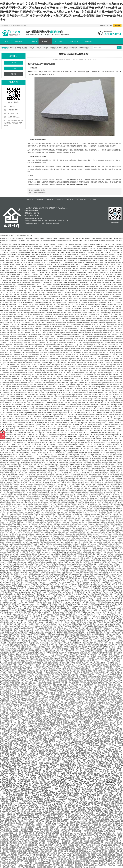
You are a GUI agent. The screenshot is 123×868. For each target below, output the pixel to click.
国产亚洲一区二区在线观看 (22, 381)
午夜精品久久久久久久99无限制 (24, 261)
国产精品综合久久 (107, 715)
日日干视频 (116, 357)
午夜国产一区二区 (58, 785)
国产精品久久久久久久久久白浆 (105, 769)
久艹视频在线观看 (6, 637)
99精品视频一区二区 (46, 427)
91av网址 (81, 383)
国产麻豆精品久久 (30, 425)
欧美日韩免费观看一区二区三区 (92, 325)
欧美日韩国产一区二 (52, 461)
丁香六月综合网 (100, 413)
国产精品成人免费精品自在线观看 (99, 765)
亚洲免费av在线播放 (116, 619)
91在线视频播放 (53, 821)
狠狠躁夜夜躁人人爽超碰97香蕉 (50, 725)
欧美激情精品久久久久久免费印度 (35, 837)
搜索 (119, 48)
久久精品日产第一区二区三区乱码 (84, 381)
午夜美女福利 (26, 449)
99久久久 (97, 805)
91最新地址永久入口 (109, 257)
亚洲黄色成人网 (52, 709)
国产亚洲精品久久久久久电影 (58, 457)
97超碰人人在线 (38, 545)
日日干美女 (51, 287)
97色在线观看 (101, 299)
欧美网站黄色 (86, 405)
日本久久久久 (91, 555)
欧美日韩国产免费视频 (22, 357)
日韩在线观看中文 (46, 431)
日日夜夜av (113, 647)
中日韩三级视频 (53, 601)
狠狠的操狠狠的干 (93, 569)
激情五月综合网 (96, 369)
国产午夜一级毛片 (35, 833)
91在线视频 (78, 631)
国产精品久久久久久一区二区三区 (48, 377)
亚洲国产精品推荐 (47, 449)
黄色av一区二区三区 (19, 379)
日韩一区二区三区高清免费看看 (53, 489)
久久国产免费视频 (75, 325)
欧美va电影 (72, 619)
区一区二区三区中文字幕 (41, 605)
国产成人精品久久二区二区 (80, 433)
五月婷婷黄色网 (36, 663)
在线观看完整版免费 (49, 391)
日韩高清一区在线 (114, 721)
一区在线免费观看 (32, 493)
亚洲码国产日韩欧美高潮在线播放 (95, 457)
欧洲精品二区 (86, 653)
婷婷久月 (84, 465)
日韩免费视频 (107, 439)
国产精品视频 (93, 821)
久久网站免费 (33, 633)
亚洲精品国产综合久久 (17, 761)
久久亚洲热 (101, 377)
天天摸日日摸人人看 (82, 699)
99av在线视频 (43, 495)
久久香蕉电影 (68, 277)
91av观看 (30, 659)
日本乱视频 (24, 461)
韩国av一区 (68, 713)
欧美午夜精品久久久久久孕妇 (102, 319)
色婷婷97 (119, 783)
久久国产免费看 (108, 681)
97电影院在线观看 (54, 409)
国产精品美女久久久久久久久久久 (55, 823)
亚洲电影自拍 (92, 773)
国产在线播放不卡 (92, 787)
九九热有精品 (8, 573)
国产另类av (99, 579)
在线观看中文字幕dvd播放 (65, 447)
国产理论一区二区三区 (84, 707)
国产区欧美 (25, 419)
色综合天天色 (15, 777)
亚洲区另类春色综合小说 (31, 847)
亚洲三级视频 (38, 365)
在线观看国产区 (103, 261)
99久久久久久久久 (6, 679)
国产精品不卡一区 (55, 751)
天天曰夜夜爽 (46, 363)
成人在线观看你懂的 (33, 361)
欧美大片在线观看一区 (104, 795)
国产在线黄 (65, 751)
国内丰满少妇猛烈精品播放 (17, 759)
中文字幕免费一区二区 (14, 449)
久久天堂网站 (92, 859)
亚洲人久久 (88, 459)
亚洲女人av (94, 323)
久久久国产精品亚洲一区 (75, 853)
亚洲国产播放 (108, 595)
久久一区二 (4, 677)
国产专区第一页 (63, 325)
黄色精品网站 (67, 335)
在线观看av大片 (63, 867)
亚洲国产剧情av (100, 733)
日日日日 (37, 541)
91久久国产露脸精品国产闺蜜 (61, 307)
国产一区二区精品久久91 (31, 271)
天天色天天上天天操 (37, 517)
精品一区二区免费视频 (18, 661)
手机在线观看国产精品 (110, 779)
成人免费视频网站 (113, 717)
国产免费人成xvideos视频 (48, 613)
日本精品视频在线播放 (42, 321)
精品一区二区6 (28, 647)
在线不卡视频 (69, 791)
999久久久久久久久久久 (48, 749)
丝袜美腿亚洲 (49, 261)
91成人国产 (53, 755)
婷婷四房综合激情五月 (19, 583)
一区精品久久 (71, 417)
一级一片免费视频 (49, 715)
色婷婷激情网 (39, 731)
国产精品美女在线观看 (10, 269)
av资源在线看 (17, 343)
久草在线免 (28, 865)
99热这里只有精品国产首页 (11, 685)
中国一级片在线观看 (50, 365)
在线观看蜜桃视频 (29, 521)
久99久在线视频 (57, 477)
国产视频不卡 (118, 369)
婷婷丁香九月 (85, 429)
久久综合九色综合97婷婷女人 (87, 437)
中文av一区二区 (90, 517)
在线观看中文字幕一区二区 (23, 417)
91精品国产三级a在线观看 (110, 751)
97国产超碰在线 (93, 259)
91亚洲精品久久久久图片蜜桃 (43, 315)
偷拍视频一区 (4, 459)
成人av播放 (43, 601)
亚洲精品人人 (112, 815)
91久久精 (70, 373)
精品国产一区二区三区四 (12, 733)
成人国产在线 (98, 251)
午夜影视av (36, 655)
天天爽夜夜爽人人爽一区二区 (60, 687)
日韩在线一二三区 (31, 787)
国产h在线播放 (94, 493)
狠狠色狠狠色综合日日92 (19, 431)
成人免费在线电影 (100, 471)
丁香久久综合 (7, 267)
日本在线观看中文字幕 (91, 737)
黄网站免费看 (42, 413)
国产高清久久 (91, 291)
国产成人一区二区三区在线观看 (23, 485)
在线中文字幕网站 (63, 633)
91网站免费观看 (8, 525)
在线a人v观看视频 (63, 611)
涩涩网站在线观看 (59, 535)
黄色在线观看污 (113, 335)
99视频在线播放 (92, 393)
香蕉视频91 (91, 675)
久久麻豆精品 (105, 309)
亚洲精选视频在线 (79, 277)
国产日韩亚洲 (65, 495)
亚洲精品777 (107, 527)
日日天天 (14, 671)
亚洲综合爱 (33, 267)
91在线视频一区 (75, 471)
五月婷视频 (74, 523)
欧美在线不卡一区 (89, 669)
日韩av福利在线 (99, 367)
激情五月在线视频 (39, 647)
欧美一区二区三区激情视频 (60, 797)
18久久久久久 (88, 543)
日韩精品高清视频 (105, 639)
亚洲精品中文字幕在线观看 (36, 415)
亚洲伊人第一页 (90, 713)
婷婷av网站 (60, 651)
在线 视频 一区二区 (51, 561)
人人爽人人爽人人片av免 (15, 533)
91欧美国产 (12, 409)
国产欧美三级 (58, 737)
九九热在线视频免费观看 (50, 429)
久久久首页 (31, 319)
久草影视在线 (40, 839)
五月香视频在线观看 (62, 499)
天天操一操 (52, 851)
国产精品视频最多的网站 (77, 633)
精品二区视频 (62, 849)
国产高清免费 (37, 529)
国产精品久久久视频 (9, 399)
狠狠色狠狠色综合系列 (71, 553)
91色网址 (23, 497)
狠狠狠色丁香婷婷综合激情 (15, 579)
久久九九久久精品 (83, 815)
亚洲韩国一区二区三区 (44, 581)
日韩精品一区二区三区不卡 (23, 265)
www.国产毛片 (25, 539)
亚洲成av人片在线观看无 (48, 355)
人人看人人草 (90, 413)
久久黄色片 (53, 491)
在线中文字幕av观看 (45, 759)
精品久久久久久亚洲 (92, 613)
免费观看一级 (68, 747)
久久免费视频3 (53, 359)
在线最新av (78, 275)
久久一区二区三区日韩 (44, 307)
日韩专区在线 (59, 397)
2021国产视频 (61, 565)
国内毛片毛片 (83, 453)
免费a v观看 (85, 349)
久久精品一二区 (57, 401)
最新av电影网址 (67, 759)
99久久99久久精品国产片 (50, 463)
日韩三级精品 (5, 761)
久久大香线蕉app (117, 477)
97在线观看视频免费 (71, 519)
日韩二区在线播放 (70, 291)
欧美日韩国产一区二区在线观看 (103, 615)
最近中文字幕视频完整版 (78, 569)
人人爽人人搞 (114, 271)
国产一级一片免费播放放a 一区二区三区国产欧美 (47, 311)
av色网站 (115, 653)
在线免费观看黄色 (7, 469)
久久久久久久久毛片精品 (114, 533)
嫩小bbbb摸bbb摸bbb (19, 561)
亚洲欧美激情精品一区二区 (68, 557)
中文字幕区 (106, 505)
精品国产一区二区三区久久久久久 (26, 569)
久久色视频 (93, 799)
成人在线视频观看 (82, 755)
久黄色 (20, 649)
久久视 (73, 663)
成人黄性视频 (25, 551)
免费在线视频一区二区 (100, 455)
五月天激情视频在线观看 (19, 749)
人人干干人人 (118, 615)
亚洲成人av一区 (70, 391)
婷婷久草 (74, 727)
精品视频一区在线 (51, 839)
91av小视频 (45, 825)
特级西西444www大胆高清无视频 (102, 385)
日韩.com (85, 799)
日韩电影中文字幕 (8, 593)
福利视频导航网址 (40, 709)
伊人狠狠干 (76, 593)
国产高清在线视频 (32, 491)
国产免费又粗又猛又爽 (51, 525)
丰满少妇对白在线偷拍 (96, 379)
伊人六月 (5, 769)
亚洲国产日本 (10, 739)
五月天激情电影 (50, 395)
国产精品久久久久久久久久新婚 (53, 283)
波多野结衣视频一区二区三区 (17, 589)
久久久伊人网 (85, 487)
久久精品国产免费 (52, 653)
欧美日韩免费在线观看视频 (51, 285)
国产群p (70, 731)
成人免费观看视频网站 (71, 283)
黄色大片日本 (85, 571)
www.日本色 (52, 789)
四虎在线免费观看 (95, 283)
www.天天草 (31, 619)
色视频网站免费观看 (85, 635)
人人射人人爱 (29, 715)
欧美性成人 (85, 549)
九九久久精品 (103, 433)
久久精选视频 (77, 591)
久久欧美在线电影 (46, 847)
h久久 (7, 481)
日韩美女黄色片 (6, 251)
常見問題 (13, 74)
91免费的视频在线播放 (30, 859)
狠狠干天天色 (17, 445)
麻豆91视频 (7, 419)
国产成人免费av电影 (33, 259)
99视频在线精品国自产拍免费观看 (24, 443)
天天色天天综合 (37, 429)
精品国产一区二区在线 (21, 573)
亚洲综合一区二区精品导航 (77, 867)
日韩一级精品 (102, 799)
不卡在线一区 (109, 363)
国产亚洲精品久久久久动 (107, 405)
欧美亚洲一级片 (103, 447)
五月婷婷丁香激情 (15, 451)
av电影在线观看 (47, 639)
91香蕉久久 (71, 425)
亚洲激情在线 (102, 685)
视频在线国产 (40, 395)
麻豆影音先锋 (40, 371)
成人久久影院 (112, 701)
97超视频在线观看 (70, 815)
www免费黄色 (46, 327)
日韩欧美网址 (7, 659)
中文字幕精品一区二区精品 (110, 753)
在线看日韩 (63, 635)
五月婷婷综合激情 (25, 463)
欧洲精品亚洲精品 (23, 255)
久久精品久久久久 (112, 645)
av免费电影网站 (40, 711)
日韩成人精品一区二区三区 (35, 675)
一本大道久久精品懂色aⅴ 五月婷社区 (93, 603)
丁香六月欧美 (118, 763)
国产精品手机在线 (42, 341)
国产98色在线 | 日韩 (113, 453)
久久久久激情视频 (18, 371)
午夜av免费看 (118, 861)
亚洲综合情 (108, 367)
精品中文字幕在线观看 (78, 321)
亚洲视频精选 (45, 829)
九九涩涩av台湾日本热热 (50, 575)
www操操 (55, 787)
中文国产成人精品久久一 (93, 583)
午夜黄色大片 (37, 329)
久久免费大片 (94, 663)
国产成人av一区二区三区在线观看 (80, 411)
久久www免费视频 (102, 797)
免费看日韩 (62, 787)
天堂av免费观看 (93, 343)
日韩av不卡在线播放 (49, 445)
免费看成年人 (76, 267)
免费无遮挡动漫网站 (70, 397)
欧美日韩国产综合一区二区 (9, 687)
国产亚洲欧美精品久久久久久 (50, 533)
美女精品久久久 (70, 771)
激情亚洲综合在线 (33, 671)
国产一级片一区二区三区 (83, 771)
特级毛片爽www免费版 (69, 289)
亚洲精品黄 (67, 727)
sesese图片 (79, 363)
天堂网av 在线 (74, 649)
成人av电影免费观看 (51, 293)
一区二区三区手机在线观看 (42, 863)
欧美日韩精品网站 (98, 831)
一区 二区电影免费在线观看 (24, 457)
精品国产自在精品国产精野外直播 (102, 725)
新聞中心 (45, 41)
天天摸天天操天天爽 (86, 451)
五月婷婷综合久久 (31, 793)
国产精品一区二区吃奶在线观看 (77, 343)
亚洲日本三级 (50, 415)
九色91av (75, 383)
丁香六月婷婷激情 (51, 403)
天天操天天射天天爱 (71, 691)
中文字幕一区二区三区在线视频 (94, 539)
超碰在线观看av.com (96, 431)
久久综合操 (19, 699)
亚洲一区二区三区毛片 (57, 771)
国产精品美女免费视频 (40, 305)
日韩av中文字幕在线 (12, 827)
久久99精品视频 (107, 459)
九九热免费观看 (57, 733)
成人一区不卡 (22, 707)
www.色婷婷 (5, 731)
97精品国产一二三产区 (95, 479)
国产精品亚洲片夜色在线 (68, 765)
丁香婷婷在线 (94, 637)
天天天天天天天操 (58, 473)
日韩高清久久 (81, 287)
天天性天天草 (4, 581)
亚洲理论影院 (105, 489)
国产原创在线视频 (63, 465)
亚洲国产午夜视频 (63, 441)
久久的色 (99, 709)
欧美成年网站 (103, 649)
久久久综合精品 (42, 851)
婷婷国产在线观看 (112, 711)
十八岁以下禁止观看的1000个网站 (103, 371)
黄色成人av (74, 441)
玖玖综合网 (94, 775)
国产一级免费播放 (6, 283)
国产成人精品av (94, 609)
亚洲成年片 (27, 585)
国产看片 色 (105, 691)
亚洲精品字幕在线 (26, 635)
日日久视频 (60, 851)
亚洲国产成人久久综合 (19, 659)
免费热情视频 (97, 459)
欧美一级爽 (68, 439)
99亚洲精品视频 (10, 425)
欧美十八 (25, 741)
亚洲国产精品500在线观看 (67, 769)
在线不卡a (43, 671)
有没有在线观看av (54, 775)
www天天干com (83, 589)
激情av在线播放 (33, 367)
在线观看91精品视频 (34, 277)
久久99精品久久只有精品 (37, 689)
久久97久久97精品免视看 (60, 847)
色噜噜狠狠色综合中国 (68, 285)
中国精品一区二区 (98, 643)
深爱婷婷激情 (14, 559)
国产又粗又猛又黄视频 (37, 459)
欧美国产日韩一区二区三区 (91, 309)
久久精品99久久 (30, 799)
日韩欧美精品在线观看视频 (90, 587)
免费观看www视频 (22, 581)
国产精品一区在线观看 (7, 351)
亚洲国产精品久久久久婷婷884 (76, 705)
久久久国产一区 (51, 349)
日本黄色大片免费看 (22, 427)
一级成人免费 (8, 727)
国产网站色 (83, 675)
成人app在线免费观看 (14, 557)
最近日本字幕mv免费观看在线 (18, 385)
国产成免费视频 (36, 463)
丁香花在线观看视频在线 (88, 293)
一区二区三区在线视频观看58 (92, 581)
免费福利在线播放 (11, 297)
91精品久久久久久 (103, 515)
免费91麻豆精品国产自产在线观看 (52, 819)
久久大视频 (20, 425)
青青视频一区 (118, 805)
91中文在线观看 (5, 431)
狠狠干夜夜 (43, 297)
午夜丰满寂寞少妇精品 (37, 255)
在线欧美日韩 (113, 657)
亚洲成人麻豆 (103, 323)
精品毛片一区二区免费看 (104, 293)
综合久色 (108, 497)
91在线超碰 (27, 663)
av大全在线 (80, 481)
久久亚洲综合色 (107, 283)
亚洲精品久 (90, 329)
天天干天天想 (102, 305)
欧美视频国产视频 (6, 765)
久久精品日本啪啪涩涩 (38, 479)
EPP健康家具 (73, 48)
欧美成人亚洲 (26, 557)
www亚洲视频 (60, 791)
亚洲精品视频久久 (23, 771)
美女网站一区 (53, 743)
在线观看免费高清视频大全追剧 (32, 283)
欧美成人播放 (73, 513)
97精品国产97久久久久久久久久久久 (33, 483)
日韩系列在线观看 (63, 371)
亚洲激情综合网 (61, 803)
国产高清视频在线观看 (66, 275)
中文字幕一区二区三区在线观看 (24, 263)
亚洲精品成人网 (71, 661)
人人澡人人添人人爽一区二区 (81, 307)
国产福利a (9, 555)
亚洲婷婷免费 (103, 863)
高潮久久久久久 (76, 359)
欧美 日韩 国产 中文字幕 (114, 413)
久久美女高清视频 (35, 639)
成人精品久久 (95, 801)
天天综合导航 (26, 375)
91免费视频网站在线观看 (60, 411)
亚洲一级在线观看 (104, 817)
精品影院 (39, 619)
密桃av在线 (56, 329)
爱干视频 (98, 785)
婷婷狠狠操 (87, 831)
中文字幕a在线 (116, 773)
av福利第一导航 (50, 331)
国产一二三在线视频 (38, 273)
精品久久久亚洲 (15, 845)
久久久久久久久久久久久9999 (23, 315)
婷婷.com (4, 497)
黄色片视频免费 (48, 335)
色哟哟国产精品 (111, 501)
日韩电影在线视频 (106, 365)
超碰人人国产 (63, 429)
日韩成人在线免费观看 (45, 795)
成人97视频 (30, 507)
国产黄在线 (73, 287)
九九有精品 (54, 275)
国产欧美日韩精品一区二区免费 (106, 851)
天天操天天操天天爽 (45, 757)
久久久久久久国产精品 (19, 709)
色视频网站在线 (116, 259)
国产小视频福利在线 (62, 299)
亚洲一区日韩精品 (17, 857)
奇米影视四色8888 (24, 421)
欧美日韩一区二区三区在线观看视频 (46, 263)
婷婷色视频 (103, 721)
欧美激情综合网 (72, 635)
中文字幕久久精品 (114, 345)
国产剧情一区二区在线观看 (86, 703)
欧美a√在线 (87, 811)
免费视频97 (63, 607)
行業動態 (13, 68)
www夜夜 (97, 749)
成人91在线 (94, 445)
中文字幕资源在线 (102, 713)
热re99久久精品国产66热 (61, 545)
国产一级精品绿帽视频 (55, 539)
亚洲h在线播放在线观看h (71, 251)
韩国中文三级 (106, 349)
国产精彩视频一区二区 (30, 785)
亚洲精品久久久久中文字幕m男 (11, 789)
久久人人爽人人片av (82, 379)
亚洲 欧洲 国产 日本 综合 (64, 845)
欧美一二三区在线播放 (74, 549)
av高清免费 (31, 643)
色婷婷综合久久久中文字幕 (82, 747)
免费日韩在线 (54, 607)
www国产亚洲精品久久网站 (26, 341)
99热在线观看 (110, 377)
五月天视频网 (7, 493)
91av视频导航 (61, 789)
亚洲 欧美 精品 (66, 267)
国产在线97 (78, 627)
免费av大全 (33, 477)
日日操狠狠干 (8, 485)
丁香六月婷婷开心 (53, 629)
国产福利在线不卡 (56, 663)
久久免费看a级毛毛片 (12, 743)
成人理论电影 (14, 463)
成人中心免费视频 (6, 389)
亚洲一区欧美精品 (54, 267)
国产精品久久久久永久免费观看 (81, 667)
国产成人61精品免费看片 (85, 501)
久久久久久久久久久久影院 (51, 529)
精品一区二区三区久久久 (100, 345)
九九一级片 (114, 565)
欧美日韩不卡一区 (50, 803)
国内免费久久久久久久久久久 (24, 317)
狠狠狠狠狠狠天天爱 (82, 421)
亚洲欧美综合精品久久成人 (52, 801)
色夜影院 (107, 525)
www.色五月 (37, 669)
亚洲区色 (96, 783)
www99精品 (27, 273)
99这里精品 (60, 807)
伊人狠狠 (115, 331)
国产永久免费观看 (57, 579)
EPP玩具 (31, 48)
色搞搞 (10, 319)
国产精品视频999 (42, 257)
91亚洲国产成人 (37, 697)
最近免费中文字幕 (76, 643)
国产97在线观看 (108, 401)
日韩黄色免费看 (64, 569)
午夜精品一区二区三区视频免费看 (105, 277)
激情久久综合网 (69, 737)
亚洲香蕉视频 (32, 651)
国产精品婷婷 (116, 403)
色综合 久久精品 (105, 563)
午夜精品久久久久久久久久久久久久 (23, 331)
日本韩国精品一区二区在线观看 (84, 865)
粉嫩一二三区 (35, 631)
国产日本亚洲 (54, 503)
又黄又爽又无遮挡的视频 (77, 337)
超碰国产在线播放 (72, 453)
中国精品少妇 (10, 633)
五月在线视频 (88, 425)
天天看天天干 (28, 279)
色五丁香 (110, 253)
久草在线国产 (65, 507)
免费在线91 (61, 365)
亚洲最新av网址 (108, 369)
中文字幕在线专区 (14, 529)
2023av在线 (9, 307)
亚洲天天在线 (55, 619)
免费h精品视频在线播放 (69, 555)
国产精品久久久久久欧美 (71, 257)
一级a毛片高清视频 (41, 467)
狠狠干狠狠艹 (82, 839)
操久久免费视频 (38, 801)
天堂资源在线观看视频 (7, 285)
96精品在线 (42, 253)
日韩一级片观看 (55, 507)
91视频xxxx (40, 823)
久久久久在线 (12, 701)
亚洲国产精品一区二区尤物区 (105, 517)
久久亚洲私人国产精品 (7, 663)
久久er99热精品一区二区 (68, 353)
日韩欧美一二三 (72, 345)
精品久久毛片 (64, 533)
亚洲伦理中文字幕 (109, 383)
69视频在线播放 (82, 765)
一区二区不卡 (80, 767)
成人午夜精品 (69, 627)
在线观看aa (52, 443)
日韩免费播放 (97, 607)
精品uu (20, 363)
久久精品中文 (101, 421)
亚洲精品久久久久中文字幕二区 (57, 385)
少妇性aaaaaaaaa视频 (58, 589)
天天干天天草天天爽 (52, 351)
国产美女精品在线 (96, 835)
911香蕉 (48, 603)
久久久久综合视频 (37, 469)
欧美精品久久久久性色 (60, 639)
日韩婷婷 (115, 587)
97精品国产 (76, 673)
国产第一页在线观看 (82, 285)
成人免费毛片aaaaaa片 (69, 437)
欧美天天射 (36, 683)
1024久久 (118, 747)
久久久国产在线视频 (47, 559)
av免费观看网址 (66, 717)
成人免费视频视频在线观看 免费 (50, 717)
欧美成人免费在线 (25, 275)
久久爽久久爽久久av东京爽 (45, 397)
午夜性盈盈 (40, 595)
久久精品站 (52, 245)
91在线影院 (87, 463)
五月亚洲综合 (106, 741)
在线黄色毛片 (70, 317)
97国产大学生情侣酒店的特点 (39, 751)
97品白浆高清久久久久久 (114, 635)
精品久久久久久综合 (65, 743)
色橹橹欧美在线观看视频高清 (67, 501)
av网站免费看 (82, 727)
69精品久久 (51, 791)
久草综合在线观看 (54, 831)
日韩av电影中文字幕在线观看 (23, 249)
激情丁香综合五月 (29, 649)
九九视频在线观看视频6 (62, 811)
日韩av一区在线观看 (46, 745)
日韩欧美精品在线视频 (76, 729)
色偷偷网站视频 (10, 823)
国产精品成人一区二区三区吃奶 (103, 275)
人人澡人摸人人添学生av (72, 487)
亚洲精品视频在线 (57, 553)
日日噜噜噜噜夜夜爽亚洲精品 (114, 857)
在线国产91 (19, 663)
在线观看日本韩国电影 (81, 683)
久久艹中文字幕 (30, 839)
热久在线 (40, 475)
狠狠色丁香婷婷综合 (83, 661)
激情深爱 (73, 825)
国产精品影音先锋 (79, 263)
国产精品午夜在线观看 (44, 787)
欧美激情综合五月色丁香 (38, 843)
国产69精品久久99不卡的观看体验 (73, 541)
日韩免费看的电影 (8, 289)
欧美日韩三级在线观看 (77, 495)
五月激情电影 (83, 773)
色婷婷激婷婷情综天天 (99, 469)
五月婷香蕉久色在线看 (17, 713)
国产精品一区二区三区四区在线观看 (90, 483)
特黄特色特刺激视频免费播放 (66, 723)
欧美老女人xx (106, 477)
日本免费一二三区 (6, 343)
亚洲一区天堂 (51, 253)
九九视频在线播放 (53, 373)
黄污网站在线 (15, 635)
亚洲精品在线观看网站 (111, 481)
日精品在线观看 (44, 763)
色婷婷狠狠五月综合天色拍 (23, 683)
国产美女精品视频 (86, 671)
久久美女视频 (114, 673)
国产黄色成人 (106, 429)
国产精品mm (71, 323)
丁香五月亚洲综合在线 (87, 449)
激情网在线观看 (9, 457)
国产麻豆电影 (42, 777)
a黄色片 (61, 617)
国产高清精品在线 (92, 511)
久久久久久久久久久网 (71, 489)
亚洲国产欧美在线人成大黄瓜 (17, 623)
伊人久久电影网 (8, 625)
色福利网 (110, 513)
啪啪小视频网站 (68, 631)
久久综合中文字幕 (42, 827)
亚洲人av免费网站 (39, 265)
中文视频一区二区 (36, 811)
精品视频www (78, 539)
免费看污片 (72, 639)
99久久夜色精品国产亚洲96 (29, 339)
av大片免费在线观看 (40, 629)
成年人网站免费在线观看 (48, 465)
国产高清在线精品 (40, 485)
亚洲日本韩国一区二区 (59, 581)
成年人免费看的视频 (9, 549)
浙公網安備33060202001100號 (50, 223)
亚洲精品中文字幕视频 (15, 669)
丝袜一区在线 (7, 299)
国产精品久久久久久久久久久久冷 (54, 779)
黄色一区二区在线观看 (21, 767)
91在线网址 (77, 603)
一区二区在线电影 (108, 325)
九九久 (3, 313)
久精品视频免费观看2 (83, 443)
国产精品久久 (95, 499)
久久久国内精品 (71, 271)
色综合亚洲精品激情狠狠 (67, 503)
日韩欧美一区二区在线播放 (73, 309)
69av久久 (104, 423)
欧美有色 (93, 421)
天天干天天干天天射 (71, 301)
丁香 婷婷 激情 (68, 389)
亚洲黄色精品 (39, 565)
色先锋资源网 (98, 719)
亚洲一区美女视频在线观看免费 (99, 641)
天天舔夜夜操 (90, 785)
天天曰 (120, 341)
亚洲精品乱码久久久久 (101, 451)
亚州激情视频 (70, 711)
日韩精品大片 (38, 423)
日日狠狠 (28, 697)
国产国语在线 (44, 259)
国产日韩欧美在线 (11, 795)
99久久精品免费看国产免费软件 (98, 647)
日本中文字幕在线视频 (19, 807)
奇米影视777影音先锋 (52, 255)
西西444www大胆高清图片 (21, 267)
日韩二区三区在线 (104, 781)
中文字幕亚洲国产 (32, 501)
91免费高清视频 (37, 481)
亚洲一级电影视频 (33, 601)
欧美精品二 (107, 661)
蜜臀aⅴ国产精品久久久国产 (31, 849)
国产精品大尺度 (68, 327)
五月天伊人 (115, 527)
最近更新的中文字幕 (42, 437)
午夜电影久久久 (75, 571)
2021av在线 (70, 479)
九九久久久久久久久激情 (82, 833)
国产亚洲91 (65, 757)
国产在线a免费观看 (62, 287)
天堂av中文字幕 (68, 477)
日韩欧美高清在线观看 (112, 289)
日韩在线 (34, 333)
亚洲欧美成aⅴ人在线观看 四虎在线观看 (26, 353)
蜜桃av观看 (86, 447)
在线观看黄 (35, 275)
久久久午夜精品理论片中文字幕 (99, 537)
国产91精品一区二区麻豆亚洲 (104, 597)
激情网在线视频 (106, 759)
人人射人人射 (19, 773)
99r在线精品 (6, 577)
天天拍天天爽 (83, 739)
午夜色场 (63, 841)
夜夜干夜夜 (102, 821)
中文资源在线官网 (10, 653)
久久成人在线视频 (37, 439)
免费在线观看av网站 (17, 681)
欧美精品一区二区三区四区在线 (49, 753)
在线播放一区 (7, 545)
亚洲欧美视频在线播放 (21, 347)
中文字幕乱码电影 (45, 473)
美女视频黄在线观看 (27, 733)
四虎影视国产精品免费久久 (16, 673)
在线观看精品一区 (70, 573)
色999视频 (93, 699)
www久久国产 (33, 795)
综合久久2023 (15, 247)
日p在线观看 (17, 245)
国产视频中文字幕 (33, 755)
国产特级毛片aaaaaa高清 (46, 859)
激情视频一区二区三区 (43, 551)
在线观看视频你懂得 (29, 835)
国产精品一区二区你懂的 (86, 749)
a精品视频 (38, 391)
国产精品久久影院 (39, 351)
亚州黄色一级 (73, 261)
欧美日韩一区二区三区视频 (30, 625)
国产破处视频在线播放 (76, 681)
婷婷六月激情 (93, 755)
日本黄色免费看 (57, 685)
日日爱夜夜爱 (7, 645)
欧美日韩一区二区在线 (10, 601)
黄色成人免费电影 (115, 593)
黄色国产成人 (113, 433)
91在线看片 (9, 767)
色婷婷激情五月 (97, 427)
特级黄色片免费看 (35, 739)
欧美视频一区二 (15, 369)
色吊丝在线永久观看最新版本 (74, 407)
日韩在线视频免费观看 (51, 513)
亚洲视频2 (32, 581)
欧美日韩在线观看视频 (8, 349)
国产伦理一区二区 (93, 297)
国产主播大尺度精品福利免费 (50, 833)
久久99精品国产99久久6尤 (44, 535)
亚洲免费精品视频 (89, 407)
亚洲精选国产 (81, 291)
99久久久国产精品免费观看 (75, 689)
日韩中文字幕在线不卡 (29, 515)
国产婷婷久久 (81, 511)
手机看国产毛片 (91, 485)
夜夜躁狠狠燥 (22, 671)
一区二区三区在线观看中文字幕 (23, 727)
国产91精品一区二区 (34, 433)
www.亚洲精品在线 (62, 739)
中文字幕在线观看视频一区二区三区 (85, 327)
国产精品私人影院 (94, 313)
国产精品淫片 (90, 819)
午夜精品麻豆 (26, 469)
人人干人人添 (114, 315)
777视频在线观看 (78, 743)
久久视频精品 (14, 481)
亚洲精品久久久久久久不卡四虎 (29, 455)
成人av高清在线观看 (42, 701)
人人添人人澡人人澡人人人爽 (29, 553)
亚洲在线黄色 (36, 449)
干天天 (96, 513)
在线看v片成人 (16, 779)
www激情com (22, 601)
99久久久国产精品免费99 (45, 793)
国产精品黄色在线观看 (100, 351)
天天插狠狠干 (91, 621)
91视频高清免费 (34, 355)
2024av (56, 361)
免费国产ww (90, 277)
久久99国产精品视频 (26, 329)
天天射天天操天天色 (107, 339)
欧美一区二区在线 (6, 807)
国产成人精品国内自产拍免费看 (19, 411)
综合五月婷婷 (25, 247)
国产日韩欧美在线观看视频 (59, 273)
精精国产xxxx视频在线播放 (40, 765)
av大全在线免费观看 (73, 641)
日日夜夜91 (35, 769)
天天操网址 (34, 641)
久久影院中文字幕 (19, 257)
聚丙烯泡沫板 (78, 185)
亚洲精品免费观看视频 (61, 369)
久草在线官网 (63, 561)
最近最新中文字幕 (98, 843)
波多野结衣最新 (38, 815)
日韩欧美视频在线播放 (71, 763)
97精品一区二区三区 (101, 449)
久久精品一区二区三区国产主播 (12, 847)
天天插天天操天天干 (30, 665)
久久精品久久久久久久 (15, 271)
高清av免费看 (61, 705)
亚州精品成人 (75, 293)
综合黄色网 (23, 413)
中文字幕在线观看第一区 (100, 707)
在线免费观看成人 (117, 349)
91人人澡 (51, 337)
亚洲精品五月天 (87, 473)
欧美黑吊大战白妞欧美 (39, 791)
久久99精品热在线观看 (96, 525)
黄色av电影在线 (59, 627)
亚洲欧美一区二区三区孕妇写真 (51, 669)
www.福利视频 (90, 659)
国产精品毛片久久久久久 (30, 343)
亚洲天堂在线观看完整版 (78, 611)
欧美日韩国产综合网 (98, 811)
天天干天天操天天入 (55, 865)
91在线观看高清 (35, 247)
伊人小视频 (9, 355)
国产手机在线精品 (18, 799)
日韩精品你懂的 (62, 387)
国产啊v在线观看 (75, 533)
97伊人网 (87, 265)
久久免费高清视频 (81, 281)
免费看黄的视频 (106, 749)
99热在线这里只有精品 (81, 601)
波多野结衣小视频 (57, 587)
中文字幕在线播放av (60, 367)
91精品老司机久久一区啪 (113, 567)
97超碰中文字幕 (82, 695)
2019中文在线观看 (87, 845)
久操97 (82, 819)
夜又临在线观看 (40, 571)
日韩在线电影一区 (43, 583)
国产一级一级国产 (64, 293)
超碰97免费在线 (42, 773)
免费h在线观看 (33, 555)
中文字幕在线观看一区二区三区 (25, 327)
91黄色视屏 (56, 637)
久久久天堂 (22, 391)
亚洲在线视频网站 (43, 607)
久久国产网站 (44, 741)
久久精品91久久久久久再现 (14, 805)
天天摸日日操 (105, 771)
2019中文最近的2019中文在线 (77, 781)
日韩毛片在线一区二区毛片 (28, 777)
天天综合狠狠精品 (85, 721)
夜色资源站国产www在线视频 (88, 585)
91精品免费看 (39, 407)
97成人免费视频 (102, 701)
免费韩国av (93, 377)
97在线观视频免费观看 (46, 729)
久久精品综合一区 (109, 833)
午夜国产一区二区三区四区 (56, 339)
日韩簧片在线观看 (19, 259)
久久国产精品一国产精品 (69, 745)
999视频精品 (95, 411)
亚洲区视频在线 (57, 861)
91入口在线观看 (37, 383)
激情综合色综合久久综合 (43, 661)
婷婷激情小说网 (91, 305)
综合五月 (30, 407)
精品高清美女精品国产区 (105, 861)
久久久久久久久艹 (92, 317)
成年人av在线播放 (108, 581)
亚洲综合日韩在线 (76, 677)
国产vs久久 (101, 497)
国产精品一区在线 (35, 767)
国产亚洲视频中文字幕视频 (53, 435)
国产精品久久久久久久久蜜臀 (47, 387)
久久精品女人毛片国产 (68, 421)
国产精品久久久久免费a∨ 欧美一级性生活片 (24, 775)
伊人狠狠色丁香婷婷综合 (112, 807)
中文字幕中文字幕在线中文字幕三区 (39, 401)
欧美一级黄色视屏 (58, 301)
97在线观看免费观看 (48, 291)
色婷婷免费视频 (56, 813)
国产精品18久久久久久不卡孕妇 (59, 741)
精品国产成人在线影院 (15, 655)
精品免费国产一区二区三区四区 (32, 445)
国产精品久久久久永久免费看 (89, 649)
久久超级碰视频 (96, 691)
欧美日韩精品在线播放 (76, 577)
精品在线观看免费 (117, 729)
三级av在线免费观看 (19, 361)
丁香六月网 (111, 693)
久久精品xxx (93, 397)
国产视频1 (55, 677)
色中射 (48, 273)
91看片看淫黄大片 (6, 245)
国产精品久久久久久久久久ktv (49, 657)
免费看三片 (93, 403)
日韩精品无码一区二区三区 (106, 303)
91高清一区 (64, 817)
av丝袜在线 (41, 699)
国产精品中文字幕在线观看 (95, 321)
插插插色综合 (76, 335)
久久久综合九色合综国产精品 (78, 461)
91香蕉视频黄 (102, 695)
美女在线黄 (42, 615)
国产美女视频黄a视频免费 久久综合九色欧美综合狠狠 (96, 763)
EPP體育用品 (54, 48)
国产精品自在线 (61, 345)
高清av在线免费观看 (58, 661)
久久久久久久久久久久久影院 (67, 403)
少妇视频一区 (25, 471)
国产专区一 (31, 321)
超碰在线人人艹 (87, 275)
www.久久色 (84, 821)
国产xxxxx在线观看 (59, 479)
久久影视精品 (59, 859)
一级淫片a (21, 489)
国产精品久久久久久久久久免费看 (23, 679)
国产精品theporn (75, 467)
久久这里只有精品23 (112, 375)
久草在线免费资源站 (10, 363)
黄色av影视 (109, 803)
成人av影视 (37, 637)
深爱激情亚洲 (118, 379)
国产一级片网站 (13, 329)
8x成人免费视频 (52, 497)
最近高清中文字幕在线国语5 (36, 561)
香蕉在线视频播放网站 (72, 793)
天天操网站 (51, 451)
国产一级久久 (87, 631)
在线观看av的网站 (112, 299)
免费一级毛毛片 (99, 689)
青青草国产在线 (5, 863)
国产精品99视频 (37, 335)
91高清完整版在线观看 (64, 459)
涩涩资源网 (103, 757)
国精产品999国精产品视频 (18, 253)
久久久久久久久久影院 (72, 563)
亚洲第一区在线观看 (94, 465)
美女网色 (15, 523)
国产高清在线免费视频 (102, 819)
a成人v (88, 383)
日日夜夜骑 (75, 399)
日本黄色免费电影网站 (28, 325)
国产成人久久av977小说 (18, 607)
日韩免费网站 (82, 745)
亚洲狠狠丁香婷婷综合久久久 (56, 711)
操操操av (14, 867)
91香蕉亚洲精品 (13, 513)
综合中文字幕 (10, 433)
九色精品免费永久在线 (19, 651)
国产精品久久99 (6, 599)
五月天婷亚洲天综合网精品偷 (89, 269)
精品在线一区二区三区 (66, 601)
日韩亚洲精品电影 (100, 501)
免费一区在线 (18, 665)
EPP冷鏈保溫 (63, 48)
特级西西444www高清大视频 (20, 641)
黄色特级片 (95, 405)
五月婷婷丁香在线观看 (74, 849)
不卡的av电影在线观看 (83, 417)
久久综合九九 (29, 503)
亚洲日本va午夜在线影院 (24, 797)
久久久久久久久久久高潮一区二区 (41, 411)
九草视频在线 (117, 459)
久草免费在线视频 (17, 495)
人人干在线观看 (10, 397)
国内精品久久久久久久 (107, 637)
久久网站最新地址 (101, 865)
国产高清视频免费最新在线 (11, 539)
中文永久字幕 (77, 547)
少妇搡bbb (75, 609)
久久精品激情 (51, 713)
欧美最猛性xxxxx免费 (100, 693)
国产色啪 (7, 575)
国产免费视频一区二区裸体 (17, 501)
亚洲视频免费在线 (49, 475)
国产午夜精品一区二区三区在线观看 (48, 841)
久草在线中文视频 (21, 309)
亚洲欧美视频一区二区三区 (72, 861)
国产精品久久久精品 (46, 361)
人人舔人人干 (43, 393)
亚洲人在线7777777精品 (108, 783)
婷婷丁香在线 (74, 675)
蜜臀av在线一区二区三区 (63, 375)
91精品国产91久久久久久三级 (57, 671)
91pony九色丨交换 (64, 497)
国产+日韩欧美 (9, 467)
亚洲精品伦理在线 (52, 707)
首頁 (7, 41)
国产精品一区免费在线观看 (94, 333)
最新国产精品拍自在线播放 (11, 519)
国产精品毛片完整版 (86, 607)
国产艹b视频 (46, 599)
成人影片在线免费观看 (71, 851)
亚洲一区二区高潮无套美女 (108, 687)
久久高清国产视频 (26, 801)
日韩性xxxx (92, 497)
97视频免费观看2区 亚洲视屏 (25, 373)
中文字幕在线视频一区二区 (106, 397)
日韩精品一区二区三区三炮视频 (60, 321)
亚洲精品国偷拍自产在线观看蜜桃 (100, 605)
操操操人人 (44, 655)
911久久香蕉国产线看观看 (20, 657)
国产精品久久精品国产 (41, 505)
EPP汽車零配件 (84, 48)
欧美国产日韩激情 (8, 265)
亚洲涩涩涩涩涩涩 (6, 667)
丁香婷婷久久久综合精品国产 (66, 357)
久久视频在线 (15, 465)
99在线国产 (42, 339)
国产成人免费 (106, 465)
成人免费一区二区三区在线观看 (72, 669)
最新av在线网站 (109, 591)
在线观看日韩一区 (67, 413)
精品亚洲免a (100, 803)
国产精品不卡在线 (76, 427)
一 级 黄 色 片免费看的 (65, 605)
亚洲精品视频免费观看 (28, 519)
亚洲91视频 (17, 595)
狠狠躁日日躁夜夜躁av (114, 457)
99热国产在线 (43, 493)
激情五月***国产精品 (95, 741)
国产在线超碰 (97, 677)
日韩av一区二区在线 (7, 415)
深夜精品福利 (57, 523)
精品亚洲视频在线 (114, 261)
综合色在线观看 (43, 491)
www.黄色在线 (62, 349)
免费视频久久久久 (86, 793)
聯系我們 (110, 26)
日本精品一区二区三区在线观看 (94, 409)
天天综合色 (109, 407)
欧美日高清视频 (8, 423)
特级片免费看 (29, 677)
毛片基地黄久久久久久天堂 (73, 347)
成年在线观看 (22, 619)
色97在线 (7, 465)
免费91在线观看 (106, 653)
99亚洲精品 (17, 469)
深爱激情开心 (34, 297)
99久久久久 (94, 447)
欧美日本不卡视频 (35, 363)
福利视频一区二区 (48, 811)
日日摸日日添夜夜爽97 (81, 617)
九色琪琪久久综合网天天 (69, 279)
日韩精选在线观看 (113, 791)
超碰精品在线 (34, 657)
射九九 (66, 655)
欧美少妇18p (16, 605)
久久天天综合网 (30, 603)
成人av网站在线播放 (72, 449)
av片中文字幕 (63, 303)
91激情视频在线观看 (85, 261)
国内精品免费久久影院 (54, 319)
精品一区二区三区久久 (22, 289)
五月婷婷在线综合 (57, 603)
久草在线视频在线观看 (26, 831)
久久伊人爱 (103, 609)
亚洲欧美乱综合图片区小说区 (95, 263)
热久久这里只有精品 (20, 435)
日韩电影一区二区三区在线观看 (71, 567)
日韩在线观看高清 (116, 313)
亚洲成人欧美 (41, 425)
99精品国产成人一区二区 (34, 285)
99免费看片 (112, 511)
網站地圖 (117, 26)
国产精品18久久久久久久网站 (111, 809)
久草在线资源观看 (47, 369)
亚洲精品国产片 (42, 345)
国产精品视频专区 (54, 495)
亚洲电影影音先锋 (102, 291)
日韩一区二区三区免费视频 (91, 559)
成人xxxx (58, 279)
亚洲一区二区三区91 (79, 613)
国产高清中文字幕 (108, 507)
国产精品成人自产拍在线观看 (59, 471)
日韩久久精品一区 (62, 749)
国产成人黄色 (98, 543)
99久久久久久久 (74, 821)
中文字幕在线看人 (14, 295)
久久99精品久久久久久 (29, 323)
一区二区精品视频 (37, 375)
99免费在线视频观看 (17, 567)
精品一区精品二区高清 (72, 315)
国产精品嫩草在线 (80, 807)
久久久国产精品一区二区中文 (72, 595)
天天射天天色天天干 (20, 319)
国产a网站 (103, 745)
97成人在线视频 (46, 861)
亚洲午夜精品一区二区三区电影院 (66, 835)
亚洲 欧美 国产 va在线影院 (14, 647)
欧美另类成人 (85, 637)
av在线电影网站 (70, 651)
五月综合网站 (50, 727)
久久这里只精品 (49, 815)
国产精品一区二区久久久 (99, 735)
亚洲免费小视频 (20, 491)
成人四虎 (99, 681)
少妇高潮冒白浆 (5, 681)
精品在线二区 (61, 355)
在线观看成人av (34, 473)
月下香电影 (50, 615)
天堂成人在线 (57, 757)
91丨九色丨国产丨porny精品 (16, 499)
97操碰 (32, 551)
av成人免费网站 (16, 577)
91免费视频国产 (57, 327)
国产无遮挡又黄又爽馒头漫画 (68, 525)
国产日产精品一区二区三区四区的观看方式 (88, 477)
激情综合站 (29, 541)
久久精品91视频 (96, 593)
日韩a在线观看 (17, 543)
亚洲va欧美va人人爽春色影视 (56, 485)
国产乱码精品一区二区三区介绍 (97, 761)
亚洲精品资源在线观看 (113, 821)
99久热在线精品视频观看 (37, 347)
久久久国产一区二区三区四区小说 (48, 569)
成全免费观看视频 (39, 279)
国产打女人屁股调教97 (8, 855)
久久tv (77, 305)
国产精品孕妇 (59, 487)
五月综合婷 (67, 311)
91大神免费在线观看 (24, 429)
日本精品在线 (96, 489)
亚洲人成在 (75, 451)
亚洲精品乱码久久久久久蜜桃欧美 (82, 615)
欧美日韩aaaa (17, 809)
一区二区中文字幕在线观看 (82, 339)
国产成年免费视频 (106, 845)
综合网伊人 (97, 519)
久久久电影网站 (39, 317)
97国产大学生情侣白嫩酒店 (38, 471)
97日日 (105, 427)
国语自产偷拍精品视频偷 (49, 433)
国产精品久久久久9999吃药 (103, 391)
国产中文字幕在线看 (98, 635)
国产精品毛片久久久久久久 (30, 745)
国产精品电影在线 (81, 803)
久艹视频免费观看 (79, 413)
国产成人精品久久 (66, 693)
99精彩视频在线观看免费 (16, 787)
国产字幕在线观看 (33, 749)
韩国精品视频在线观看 (70, 579)
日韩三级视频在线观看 (92, 495)
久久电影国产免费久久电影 (114, 853)
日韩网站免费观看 (25, 311)
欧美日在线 (79, 515)
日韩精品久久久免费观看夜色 (87, 557)
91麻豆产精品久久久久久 (107, 623)
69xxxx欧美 (15, 613)
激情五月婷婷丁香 (105, 259)
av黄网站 (82, 305)
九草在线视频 (14, 311)
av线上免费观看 (33, 729)
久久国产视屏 (16, 439)
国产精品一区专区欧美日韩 (108, 613)
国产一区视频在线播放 (30, 337)
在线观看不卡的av (68, 735)
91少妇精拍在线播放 (59, 323)
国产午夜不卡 (99, 503)
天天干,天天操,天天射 (109, 823)
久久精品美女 (74, 721)
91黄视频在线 (74, 331)
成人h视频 (93, 285)
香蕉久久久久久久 (85, 489)
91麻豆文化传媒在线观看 (37, 461)
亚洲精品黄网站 (31, 607)
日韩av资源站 (66, 297)
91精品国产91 (85, 759)
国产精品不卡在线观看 (101, 789)
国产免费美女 (59, 563)
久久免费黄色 (111, 471)
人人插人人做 (39, 513)
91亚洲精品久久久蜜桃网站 (33, 303)
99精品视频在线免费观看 (85, 361)
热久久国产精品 (25, 465)
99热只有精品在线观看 (92, 341)
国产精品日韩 (98, 467)
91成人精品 (41, 323)
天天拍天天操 (30, 587)
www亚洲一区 (77, 351)
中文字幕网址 (109, 629)
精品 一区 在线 (61, 549)
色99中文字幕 (106, 677)
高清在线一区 (40, 331)
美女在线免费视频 (95, 349)
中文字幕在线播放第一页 (10, 537)
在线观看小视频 (100, 645)
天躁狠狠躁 (78, 447)
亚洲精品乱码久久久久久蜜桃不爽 (64, 281)
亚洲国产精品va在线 (113, 445)
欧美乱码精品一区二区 (11, 735)
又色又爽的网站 (113, 713)
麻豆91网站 (47, 609)
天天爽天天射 (117, 749)
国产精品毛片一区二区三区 (55, 511)
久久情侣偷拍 (96, 825)
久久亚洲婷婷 (89, 541)
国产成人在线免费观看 (33, 499)
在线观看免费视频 (65, 359)
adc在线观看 (85, 641)
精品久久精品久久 (72, 589)
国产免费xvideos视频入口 (63, 383)
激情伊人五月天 (42, 287)
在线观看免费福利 (59, 315)
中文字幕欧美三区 (11, 473)
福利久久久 (64, 619)
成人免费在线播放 (88, 697)
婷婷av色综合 (108, 719)
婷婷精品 (108, 409)
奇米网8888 (101, 557)
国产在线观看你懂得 (21, 633)
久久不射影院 (16, 419)
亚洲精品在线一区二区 (10, 691)
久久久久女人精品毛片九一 (67, 707)
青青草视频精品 (35, 559)
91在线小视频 (7, 709)
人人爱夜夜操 (27, 577)
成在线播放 (66, 523)
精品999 (85, 537)
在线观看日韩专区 (30, 345)
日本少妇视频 (86, 829)
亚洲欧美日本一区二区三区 (72, 587)
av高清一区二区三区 (73, 827)
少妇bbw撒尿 (49, 731)
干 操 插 (51, 531)
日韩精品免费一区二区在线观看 (84, 389)
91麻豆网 (91, 391)
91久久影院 (53, 825)
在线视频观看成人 (24, 853)
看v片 (48, 645)
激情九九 (5, 489)
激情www (6, 559)
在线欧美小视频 (12, 723)
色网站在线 (110, 799)
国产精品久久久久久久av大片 (30, 685)
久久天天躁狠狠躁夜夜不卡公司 (55, 699)
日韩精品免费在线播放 (109, 835)
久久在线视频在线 (60, 425)
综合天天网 (60, 713)
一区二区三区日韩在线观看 (109, 801)
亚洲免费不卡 (115, 781)
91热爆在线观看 (74, 801)
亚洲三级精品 (52, 447)
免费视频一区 (79, 791)
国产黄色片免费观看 (98, 841)
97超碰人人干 (41, 349)
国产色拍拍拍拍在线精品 (80, 313)
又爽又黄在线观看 (72, 773)
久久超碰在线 (51, 807)
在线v (14, 493)
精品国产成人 (95, 339)
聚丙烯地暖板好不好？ (40, 193)
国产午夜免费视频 (55, 697)
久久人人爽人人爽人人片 (31, 857)
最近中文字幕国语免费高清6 (16, 541)
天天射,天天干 (109, 843)
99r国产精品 (17, 745)
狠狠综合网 (10, 357)
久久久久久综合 (30, 371)
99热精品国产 (87, 677)
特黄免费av (52, 345)
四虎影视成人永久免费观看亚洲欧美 (24, 389)
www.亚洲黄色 (30, 467)
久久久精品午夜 (93, 781)
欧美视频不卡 (8, 335)
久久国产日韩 (88, 363)
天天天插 (39, 327)
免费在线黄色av (53, 393)
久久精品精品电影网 (34, 563)
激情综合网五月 (103, 633)
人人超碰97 (30, 291)
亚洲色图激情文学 (14, 551)
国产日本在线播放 (22, 711)
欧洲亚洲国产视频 (54, 421)
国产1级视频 (8, 401)
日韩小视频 (50, 425)
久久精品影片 (48, 407)
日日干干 (88, 271)
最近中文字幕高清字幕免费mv (22, 791)
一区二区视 (113, 771)
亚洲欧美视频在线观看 (69, 843)
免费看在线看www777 (7, 611)
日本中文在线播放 (113, 423)
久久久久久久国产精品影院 (105, 555)
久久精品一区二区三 (104, 403)
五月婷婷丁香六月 (30, 773)
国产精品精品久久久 (82, 663)
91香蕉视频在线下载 (68, 515)
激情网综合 (109, 697)
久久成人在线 (55, 363)
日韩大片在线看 (30, 349)
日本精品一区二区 (95, 441)
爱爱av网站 (10, 699)
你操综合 (82, 575)
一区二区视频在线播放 (58, 551)
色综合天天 (95, 721)
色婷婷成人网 (64, 577)
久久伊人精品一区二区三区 (22, 525)
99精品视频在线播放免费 (51, 817)
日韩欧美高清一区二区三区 (28, 547)
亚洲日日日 (63, 373)
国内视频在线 (58, 647)
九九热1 (51, 487)
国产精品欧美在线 (26, 637)
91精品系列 (101, 375)
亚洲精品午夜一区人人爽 (16, 603)
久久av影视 (29, 423)
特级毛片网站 (82, 273)
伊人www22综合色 (8, 373)
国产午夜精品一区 (14, 753)
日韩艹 (37, 251)
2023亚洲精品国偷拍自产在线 (109, 461)
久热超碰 (92, 753)
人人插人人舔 (7, 657)
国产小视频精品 (31, 307)
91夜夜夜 (49, 347)
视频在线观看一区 (102, 621)
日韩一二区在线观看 (87, 471)
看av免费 (68, 613)
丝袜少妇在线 (26, 479)
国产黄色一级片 (56, 249)
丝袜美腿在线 (28, 545)
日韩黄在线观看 (98, 595)
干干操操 (11, 621)
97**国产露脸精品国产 (111, 287)
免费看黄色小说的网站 (42, 507)
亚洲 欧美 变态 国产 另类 (50, 809)
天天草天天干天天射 (76, 797)
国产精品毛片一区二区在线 (79, 497)
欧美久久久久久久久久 (27, 743)
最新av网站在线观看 (100, 335)
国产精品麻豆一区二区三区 (106, 353)
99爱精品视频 (43, 775)
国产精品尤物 (96, 271)
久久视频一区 (41, 653)
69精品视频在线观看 (68, 761)
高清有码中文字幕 (112, 443)
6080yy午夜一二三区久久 (81, 605)
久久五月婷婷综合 (74, 369)
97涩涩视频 (90, 575)
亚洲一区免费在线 (41, 309)
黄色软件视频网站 (88, 847)
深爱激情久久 (113, 427)
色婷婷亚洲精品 (17, 751)
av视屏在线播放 (11, 313)
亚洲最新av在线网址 (70, 623)
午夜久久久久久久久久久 (79, 297)
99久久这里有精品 (90, 577)
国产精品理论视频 (117, 505)
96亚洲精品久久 (96, 429)
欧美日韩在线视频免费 (12, 339)
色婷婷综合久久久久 (62, 415)
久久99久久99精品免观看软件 (43, 379)
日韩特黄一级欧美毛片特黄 (12, 725)
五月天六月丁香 (93, 461)
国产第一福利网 (112, 599)
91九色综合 (20, 677)
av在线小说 (78, 537)
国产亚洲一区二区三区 (10, 437)
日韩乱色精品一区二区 (64, 469)
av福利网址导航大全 (59, 431)
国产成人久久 (102, 755)
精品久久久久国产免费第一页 (84, 805)
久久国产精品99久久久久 (104, 485)
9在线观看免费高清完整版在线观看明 (71, 463)
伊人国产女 (119, 589)
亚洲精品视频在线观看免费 (42, 527)
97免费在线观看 (12, 421)
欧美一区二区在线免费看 (97, 777)
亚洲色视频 (117, 685)
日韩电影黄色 (107, 667)
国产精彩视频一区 (50, 633)
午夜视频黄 (31, 701)
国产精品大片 (30, 661)
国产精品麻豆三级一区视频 (68, 361)
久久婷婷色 (114, 317)
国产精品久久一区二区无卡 (73, 473)
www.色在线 (60, 799)
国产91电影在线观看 (74, 387)
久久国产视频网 (68, 381)
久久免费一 (43, 251)
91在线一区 (50, 647)
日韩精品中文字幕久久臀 (39, 531)
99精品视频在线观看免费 (24, 815)
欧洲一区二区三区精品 (61, 729)
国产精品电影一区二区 (110, 541)
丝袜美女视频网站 (100, 711)
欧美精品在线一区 (106, 355)
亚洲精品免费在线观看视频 (15, 565)
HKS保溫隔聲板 (22, 48)
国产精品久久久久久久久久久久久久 (103, 395)
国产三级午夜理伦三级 (86, 519)
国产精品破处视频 (86, 529)
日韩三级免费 (21, 365)
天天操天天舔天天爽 (61, 585)
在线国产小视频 (12, 707)
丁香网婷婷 (83, 545)
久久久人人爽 (107, 251)
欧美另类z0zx (73, 585)
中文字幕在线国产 (56, 381)
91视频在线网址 (104, 849)
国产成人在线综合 (11, 341)
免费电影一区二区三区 (79, 809)
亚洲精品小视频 (23, 795)
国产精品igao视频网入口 (76, 457)
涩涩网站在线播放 (94, 523)
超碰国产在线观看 (53, 353)
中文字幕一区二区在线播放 (75, 341)
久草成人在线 (63, 513)
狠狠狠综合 (9, 403)
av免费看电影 (11, 365)
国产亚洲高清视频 (19, 423)
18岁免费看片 (30, 489)
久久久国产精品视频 (100, 473)
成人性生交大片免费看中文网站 (10, 461)
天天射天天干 (45, 381)
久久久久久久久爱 (115, 579)
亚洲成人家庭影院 (61, 423)
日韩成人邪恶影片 (110, 723)
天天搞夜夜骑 (80, 503)
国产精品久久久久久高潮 (9, 859)
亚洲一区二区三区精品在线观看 (101, 417)
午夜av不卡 (49, 265)
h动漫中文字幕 (80, 317)
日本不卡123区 (86, 369)
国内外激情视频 (20, 285)
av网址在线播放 (97, 439)
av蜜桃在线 (110, 663)
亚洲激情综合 (50, 279)
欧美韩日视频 (28, 281)
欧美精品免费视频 (85, 385)
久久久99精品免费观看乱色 (112, 425)
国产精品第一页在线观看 (86, 645)
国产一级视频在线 (109, 337)
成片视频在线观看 (102, 627)
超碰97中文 (53, 605)
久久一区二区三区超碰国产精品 (26, 653)
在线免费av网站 (116, 429)
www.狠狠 (64, 521)
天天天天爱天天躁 (78, 517)
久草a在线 (60, 747)
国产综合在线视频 (7, 257)
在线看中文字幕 (12, 333)
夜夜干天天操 (102, 327)
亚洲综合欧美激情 (25, 481)
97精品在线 (88, 729)
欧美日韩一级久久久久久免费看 (95, 521)
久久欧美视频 (7, 791)
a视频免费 (37, 797)
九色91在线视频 (17, 281)
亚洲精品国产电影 (62, 681)
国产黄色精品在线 (96, 505)
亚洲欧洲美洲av (117, 661)
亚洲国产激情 (47, 719)
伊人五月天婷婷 (54, 765)
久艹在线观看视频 (69, 647)
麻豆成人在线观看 (82, 303)
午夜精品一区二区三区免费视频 (65, 597)
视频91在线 (92, 353)
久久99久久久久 (110, 539)
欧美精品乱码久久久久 (51, 577)
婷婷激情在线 (51, 681)
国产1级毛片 (60, 391)
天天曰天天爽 (105, 313)
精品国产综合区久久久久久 (56, 837)
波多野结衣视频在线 (30, 851)
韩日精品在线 (103, 511)
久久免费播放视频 (12, 447)
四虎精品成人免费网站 (35, 817)
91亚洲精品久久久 (106, 297)
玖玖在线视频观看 (68, 401)
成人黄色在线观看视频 (115, 609)
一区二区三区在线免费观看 (79, 741)
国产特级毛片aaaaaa (77, 295)
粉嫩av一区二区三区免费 (27, 827)
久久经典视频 (32, 287)
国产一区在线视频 (22, 313)
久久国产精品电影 (66, 593)
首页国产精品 (63, 821)
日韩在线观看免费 (19, 291)
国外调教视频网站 (90, 681)
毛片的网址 (58, 727)
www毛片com (19, 721)
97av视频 (97, 845)
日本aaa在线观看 (75, 465)
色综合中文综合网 (68, 333)
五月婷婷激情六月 (108, 553)
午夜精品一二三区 (62, 245)
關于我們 (102, 26)
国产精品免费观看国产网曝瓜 (85, 597)
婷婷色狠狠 (24, 295)
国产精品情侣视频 (87, 625)
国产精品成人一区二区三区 (11, 325)
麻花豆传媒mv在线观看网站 (29, 753)
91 (49, 471)
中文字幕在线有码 (74, 247)
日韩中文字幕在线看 (89, 245)
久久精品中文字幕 (108, 483)
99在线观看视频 (98, 793)
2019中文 (21, 865)
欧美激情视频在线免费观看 (107, 787)
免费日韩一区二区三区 (66, 393)
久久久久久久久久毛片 (75, 423)
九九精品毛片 (60, 291)
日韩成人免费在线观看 (74, 789)
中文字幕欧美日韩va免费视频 (39, 771)
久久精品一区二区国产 (21, 689)
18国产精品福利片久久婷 (33, 567)
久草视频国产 (68, 603)
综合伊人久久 (35, 557)
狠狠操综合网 (57, 759)
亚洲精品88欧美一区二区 (38, 511)
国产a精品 (76, 759)
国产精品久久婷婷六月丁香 (28, 627)
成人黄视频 (61, 613)
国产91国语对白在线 (83, 823)
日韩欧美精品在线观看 (62, 675)
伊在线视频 (57, 795)
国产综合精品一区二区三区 (49, 617)
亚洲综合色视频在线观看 (97, 311)
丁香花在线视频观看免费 (93, 507)
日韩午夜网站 (12, 737)
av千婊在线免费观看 (44, 785)
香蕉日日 (60, 573)
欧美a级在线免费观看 (11, 639)
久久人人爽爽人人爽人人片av (40, 695)
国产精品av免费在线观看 (19, 301)
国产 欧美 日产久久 (36, 299)
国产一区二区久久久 (12, 627)
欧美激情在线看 (66, 313)
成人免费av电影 (52, 721)
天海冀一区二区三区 (36, 419)
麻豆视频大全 (44, 271)
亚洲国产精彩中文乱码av (23, 383)
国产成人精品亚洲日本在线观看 (109, 359)
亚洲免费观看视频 (96, 823)
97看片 (16, 833)
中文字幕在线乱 (20, 675)
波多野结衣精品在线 (107, 411)
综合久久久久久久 (49, 439)
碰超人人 (106, 579)
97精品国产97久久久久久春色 (9, 553)
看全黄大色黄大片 (87, 783)
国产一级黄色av (110, 643)
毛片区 (110, 583)
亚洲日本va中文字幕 (67, 537)
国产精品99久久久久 (110, 543)
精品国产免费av (41, 319)
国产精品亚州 (90, 503)
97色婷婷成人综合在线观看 (66, 767)
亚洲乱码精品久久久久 (44, 477)
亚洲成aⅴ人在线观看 (85, 319)
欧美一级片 (31, 309)
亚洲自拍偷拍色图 (42, 443)
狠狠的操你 (102, 513)
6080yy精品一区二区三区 (83, 841)
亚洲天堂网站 (104, 499)
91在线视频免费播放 (108, 281)
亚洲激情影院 (71, 823)
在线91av (22, 523)
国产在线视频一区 (19, 307)
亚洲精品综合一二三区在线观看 (30, 617)
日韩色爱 (72, 847)
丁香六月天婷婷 (117, 409)
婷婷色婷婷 (37, 249)
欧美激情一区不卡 (37, 525)
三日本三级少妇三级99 (25, 305)
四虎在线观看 (88, 357)
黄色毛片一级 (73, 749)
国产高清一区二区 (109, 333)
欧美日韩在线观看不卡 (84, 843)
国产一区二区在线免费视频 (62, 265)
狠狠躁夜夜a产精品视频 (104, 577)
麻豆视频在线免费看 (35, 575)
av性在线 (110, 685)
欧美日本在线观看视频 (86, 553)
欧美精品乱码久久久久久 (66, 305)
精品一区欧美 (87, 347)
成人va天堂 (46, 761)
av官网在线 (48, 693)
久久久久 (96, 639)
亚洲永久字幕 (22, 701)
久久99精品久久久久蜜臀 (33, 673)
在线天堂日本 (28, 669)
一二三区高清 (44, 755)
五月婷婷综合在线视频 (48, 499)
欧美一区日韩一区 (33, 301)
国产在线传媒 (7, 561)
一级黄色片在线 (71, 565)
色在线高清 (84, 315)
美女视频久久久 (103, 393)
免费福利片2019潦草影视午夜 (23, 629)
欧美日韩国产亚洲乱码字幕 (108, 493)
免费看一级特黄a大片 (100, 671)
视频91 (95, 261)
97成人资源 (9, 353)
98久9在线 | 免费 (27, 527)
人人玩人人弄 (29, 681)
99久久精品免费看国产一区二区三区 (76, 859)
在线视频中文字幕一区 (43, 587)
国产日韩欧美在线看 (54, 297)
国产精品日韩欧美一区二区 (19, 575)
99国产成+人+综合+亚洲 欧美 (107, 547)
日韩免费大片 (61, 509)
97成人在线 (39, 245)
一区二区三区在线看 (39, 635)
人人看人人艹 (43, 337)
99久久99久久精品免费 (75, 561)
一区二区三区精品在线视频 (53, 595)
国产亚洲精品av (59, 407)
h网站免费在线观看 (24, 737)
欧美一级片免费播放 (74, 349)
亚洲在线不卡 (90, 733)
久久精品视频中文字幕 (29, 595)
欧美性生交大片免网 (6, 315)
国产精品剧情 (34, 621)
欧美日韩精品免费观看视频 (114, 311)
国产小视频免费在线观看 (97, 683)
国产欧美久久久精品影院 (90, 849)
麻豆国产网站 (74, 299)
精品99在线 (92, 795)
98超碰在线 (22, 703)
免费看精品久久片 (26, 529)
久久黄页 (105, 593)
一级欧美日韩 (40, 603)
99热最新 (38, 523)
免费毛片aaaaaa (49, 375)
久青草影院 (83, 655)
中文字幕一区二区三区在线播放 (111, 279)
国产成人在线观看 (25, 763)
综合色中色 (117, 513)
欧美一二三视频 (99, 389)
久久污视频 (40, 389)
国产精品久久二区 (49, 799)
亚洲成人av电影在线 (98, 567)
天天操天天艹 (79, 813)
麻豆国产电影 (17, 505)
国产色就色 (9, 531)
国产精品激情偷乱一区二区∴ (37, 807)
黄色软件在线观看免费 (34, 611)
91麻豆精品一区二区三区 (17, 507)
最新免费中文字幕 (36, 779)
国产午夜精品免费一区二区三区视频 (72, 409)
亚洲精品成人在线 (109, 479)
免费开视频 (71, 803)
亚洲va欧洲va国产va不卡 (81, 431)
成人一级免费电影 (100, 731)
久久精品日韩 (74, 371)
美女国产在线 (24, 833)
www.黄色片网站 (32, 253)
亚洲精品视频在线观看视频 (22, 517)
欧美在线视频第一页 (73, 527)
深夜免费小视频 (38, 281)
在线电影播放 (4, 571)
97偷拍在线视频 (8, 833)
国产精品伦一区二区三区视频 (75, 355)
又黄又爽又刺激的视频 (106, 665)
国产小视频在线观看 (79, 717)
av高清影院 (60, 445)
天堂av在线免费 (12, 853)
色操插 (83, 533)
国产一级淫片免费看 (35, 599)
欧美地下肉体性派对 (54, 413)
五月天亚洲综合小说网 (40, 447)
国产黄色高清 (8, 629)
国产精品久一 (100, 705)
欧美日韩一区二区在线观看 (99, 571)
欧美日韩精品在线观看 (19, 377)
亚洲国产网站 (59, 615)
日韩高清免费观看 (67, 863)
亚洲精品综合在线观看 (98, 443)
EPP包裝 (45, 48)
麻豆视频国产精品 (51, 689)
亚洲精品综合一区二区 (21, 355)
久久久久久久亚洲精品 (31, 805)
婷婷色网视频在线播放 (50, 303)
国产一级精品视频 (84, 691)
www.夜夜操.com (27, 451)
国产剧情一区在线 (101, 491)
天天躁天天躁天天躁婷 (99, 399)
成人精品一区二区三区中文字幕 (55, 317)
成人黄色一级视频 (42, 705)
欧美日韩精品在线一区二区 (90, 435)
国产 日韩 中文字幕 (89, 599)
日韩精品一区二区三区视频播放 (12, 851)
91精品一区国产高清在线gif (70, 725)
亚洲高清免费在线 (114, 621)
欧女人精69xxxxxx (15, 479)
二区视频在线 (89, 791)
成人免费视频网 (66, 831)
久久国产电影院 (67, 679)
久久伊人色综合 (46, 797)
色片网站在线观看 (81, 491)
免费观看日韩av (99, 629)
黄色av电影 (6, 867)
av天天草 (55, 547)
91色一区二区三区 (85, 725)
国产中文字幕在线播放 (46, 621)
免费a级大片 (71, 787)
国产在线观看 (7, 487)
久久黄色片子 (48, 281)
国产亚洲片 (83, 563)
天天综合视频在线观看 (92, 355)
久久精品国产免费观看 (57, 259)
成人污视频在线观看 (115, 859)
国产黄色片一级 (49, 675)
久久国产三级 (85, 527)
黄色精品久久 (74, 739)
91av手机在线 (30, 821)
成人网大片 (24, 369)
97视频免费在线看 (74, 429)
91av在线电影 (64, 571)
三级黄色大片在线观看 (93, 331)
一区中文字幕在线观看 (19, 251)
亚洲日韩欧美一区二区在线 (33, 719)
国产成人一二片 (23, 477)
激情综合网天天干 (107, 805)
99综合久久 (6, 391)
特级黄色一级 (118, 475)
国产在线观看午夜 (38, 577)
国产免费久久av (85, 801)
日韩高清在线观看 (115, 633)
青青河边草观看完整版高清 (92, 423)
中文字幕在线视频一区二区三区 (109, 775)
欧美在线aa (5, 591)
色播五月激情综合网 (37, 405)
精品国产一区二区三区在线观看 (108, 419)
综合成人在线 (82, 555)
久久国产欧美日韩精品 (102, 373)
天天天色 (79, 847)
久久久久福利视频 (111, 557)
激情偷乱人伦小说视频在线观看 (84, 373)
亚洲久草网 (91, 727)
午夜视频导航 (93, 303)
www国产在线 (42, 641)
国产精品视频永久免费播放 (65, 395)
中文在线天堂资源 (63, 825)
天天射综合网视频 (51, 867)
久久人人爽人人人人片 (10, 865)
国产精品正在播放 (92, 419)
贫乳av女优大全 (110, 263)
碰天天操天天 (79, 543)
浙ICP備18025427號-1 (31, 223)
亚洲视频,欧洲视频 (47, 627)
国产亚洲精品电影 (82, 391)
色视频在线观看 (98, 723)
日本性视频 (91, 491)
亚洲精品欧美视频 (55, 591)
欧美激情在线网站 (11, 755)
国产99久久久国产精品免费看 (37, 385)
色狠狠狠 (105, 827)
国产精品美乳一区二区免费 (26, 437)
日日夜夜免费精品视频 (59, 527)
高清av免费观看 (31, 841)
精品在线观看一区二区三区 (36, 867)
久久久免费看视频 (74, 637)
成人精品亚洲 (92, 545)
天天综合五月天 (112, 327)
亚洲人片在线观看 (95, 589)
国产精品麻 (92, 803)
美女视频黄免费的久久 (88, 267)
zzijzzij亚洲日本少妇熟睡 (63, 451)
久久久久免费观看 (56, 679)
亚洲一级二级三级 (117, 495)
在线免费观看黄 (34, 573)
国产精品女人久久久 (63, 331)
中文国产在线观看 (8, 721)
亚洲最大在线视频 (49, 299)
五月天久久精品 (23, 473)
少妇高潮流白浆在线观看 (20, 599)
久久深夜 (11, 491)
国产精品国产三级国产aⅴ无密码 (111, 679)
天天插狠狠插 (83, 609)
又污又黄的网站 (99, 697)
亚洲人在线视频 (45, 275)
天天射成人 (70, 581)
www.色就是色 (102, 247)
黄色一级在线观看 (82, 777)
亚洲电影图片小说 (101, 651)
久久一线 (58, 735)
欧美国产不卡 (83, 523)
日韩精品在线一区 (52, 635)
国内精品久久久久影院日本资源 (80, 499)
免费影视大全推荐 (15, 515)
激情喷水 (26, 843)
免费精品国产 (88, 723)
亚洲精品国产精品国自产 (49, 269)
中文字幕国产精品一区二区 (84, 455)
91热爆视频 (21, 269)
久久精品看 (46, 663)
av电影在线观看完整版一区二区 (28, 687)
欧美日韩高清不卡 (6, 535)
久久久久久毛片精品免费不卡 (75, 551)
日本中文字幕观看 (117, 249)
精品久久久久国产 (8, 417)
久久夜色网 (60, 481)
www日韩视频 (4, 311)
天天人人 (65, 801)
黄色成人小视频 (17, 585)
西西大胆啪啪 (8, 745)
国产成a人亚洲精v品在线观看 (46, 651)
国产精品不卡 (35, 465)
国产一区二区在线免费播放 (73, 799)
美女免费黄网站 (46, 557)
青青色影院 (69, 339)
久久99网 (104, 583)
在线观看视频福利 (96, 383)
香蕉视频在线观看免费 (68, 363)
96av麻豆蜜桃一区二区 (106, 655)
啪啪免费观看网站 (47, 683)
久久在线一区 (4, 253)
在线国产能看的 (24, 559)
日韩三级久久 (38, 715)
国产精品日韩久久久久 (52, 483)
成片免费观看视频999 (34, 703)
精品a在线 (30, 379)
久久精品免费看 (95, 759)
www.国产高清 (41, 645)
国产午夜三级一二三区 (85, 513)
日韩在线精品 (78, 863)
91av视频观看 (87, 351)
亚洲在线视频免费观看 (78, 475)
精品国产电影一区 (41, 821)
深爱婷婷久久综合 (28, 597)
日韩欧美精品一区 (41, 521)
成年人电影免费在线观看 (42, 537)
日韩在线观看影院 (103, 565)
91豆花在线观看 (58, 379)
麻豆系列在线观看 (71, 839)
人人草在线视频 (102, 545)
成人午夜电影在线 (46, 301)
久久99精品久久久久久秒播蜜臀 (66, 777)
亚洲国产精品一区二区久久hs (100, 487)
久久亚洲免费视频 (98, 347)
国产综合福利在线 (65, 583)
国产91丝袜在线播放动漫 (56, 309)
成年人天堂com (47, 523)
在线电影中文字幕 (68, 813)
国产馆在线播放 (45, 589)
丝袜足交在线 (74, 269)
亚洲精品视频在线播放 (80, 855)
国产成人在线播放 (63, 721)
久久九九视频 (95, 307)
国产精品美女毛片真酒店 (85, 719)
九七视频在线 (46, 249)
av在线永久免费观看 (24, 333)
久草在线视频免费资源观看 (28, 487)
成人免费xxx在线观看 (8, 643)
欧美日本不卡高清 (67, 683)
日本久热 (45, 697)
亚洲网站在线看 (116, 551)
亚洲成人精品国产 (82, 353)
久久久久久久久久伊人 (20, 401)
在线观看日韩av (102, 265)
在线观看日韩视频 (104, 317)
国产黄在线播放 (12, 255)
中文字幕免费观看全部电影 (111, 709)
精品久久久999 (16, 483)
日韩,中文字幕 (9, 249)
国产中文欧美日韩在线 (55, 251)
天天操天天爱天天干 (45, 805)
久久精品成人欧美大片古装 (24, 351)
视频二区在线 (90, 769)
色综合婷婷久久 (75, 757)
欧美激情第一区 (83, 441)
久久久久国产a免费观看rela (104, 659)
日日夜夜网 (51, 777)
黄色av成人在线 (5, 613)
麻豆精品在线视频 (116, 309)
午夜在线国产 (114, 499)
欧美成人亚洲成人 (93, 745)
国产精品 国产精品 (82, 753)
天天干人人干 (22, 867)
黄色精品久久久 (81, 787)
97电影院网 (45, 457)
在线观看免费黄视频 (108, 589)
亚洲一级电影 (61, 641)
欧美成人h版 (8, 835)
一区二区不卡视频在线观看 (57, 827)
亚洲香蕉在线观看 (80, 393)
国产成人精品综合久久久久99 (94, 481)
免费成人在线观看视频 (42, 679)
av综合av (11, 675)
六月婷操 (82, 331)
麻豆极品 (12, 581)
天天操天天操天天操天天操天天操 (59, 643)
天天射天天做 (73, 415)
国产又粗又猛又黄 (11, 821)
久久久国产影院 (77, 685)
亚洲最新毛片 (52, 641)
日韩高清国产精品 (53, 593)
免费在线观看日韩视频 (86, 401)
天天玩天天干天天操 (74, 367)
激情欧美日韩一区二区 (26, 537)
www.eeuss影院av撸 (94, 301)
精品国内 (32, 711)
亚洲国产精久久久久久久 (11, 413)
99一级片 (37, 291)
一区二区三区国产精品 (65, 263)
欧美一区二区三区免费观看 (29, 845)
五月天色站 (64, 637)
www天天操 (37, 457)
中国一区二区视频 (18, 503)
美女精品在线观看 (49, 423)
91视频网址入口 (43, 267)
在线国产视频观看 (87, 467)
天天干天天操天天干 (114, 735)
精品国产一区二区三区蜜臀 (99, 657)
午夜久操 (10, 813)
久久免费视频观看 (54, 783)
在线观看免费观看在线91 (68, 753)
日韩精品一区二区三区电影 (74, 365)
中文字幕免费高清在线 (57, 691)
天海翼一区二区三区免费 (35, 435)
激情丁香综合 (46, 703)
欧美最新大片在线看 (81, 479)
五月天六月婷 (84, 701)
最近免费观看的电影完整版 (66, 491)
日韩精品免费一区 (6, 751)
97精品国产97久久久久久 (48, 357)
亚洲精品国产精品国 (66, 351)
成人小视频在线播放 (86, 251)
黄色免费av (21, 821)
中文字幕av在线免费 (42, 743)
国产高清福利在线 (85, 399)
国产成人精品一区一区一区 (54, 623)
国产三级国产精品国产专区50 (46, 747)
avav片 (47, 417)
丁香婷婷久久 (92, 565)
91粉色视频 (53, 441)
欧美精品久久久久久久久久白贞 (30, 819)
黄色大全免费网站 (93, 273)
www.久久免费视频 (27, 863)
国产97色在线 (70, 779)
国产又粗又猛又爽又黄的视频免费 (70, 625)
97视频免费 (12, 815)
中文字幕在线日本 (63, 709)
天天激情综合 (91, 705)
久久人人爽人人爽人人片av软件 (59, 701)
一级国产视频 (12, 305)
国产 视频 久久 (69, 805)
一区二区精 (26, 405)
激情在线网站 (15, 863)
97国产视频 (47, 813)
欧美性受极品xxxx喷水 (79, 253)
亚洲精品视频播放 (87, 789)
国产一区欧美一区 (77, 265)
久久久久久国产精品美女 (107, 343)
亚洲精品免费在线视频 (30, 441)
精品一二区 (43, 783)
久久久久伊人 (100, 407)
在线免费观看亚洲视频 (43, 399)
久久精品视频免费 (70, 481)
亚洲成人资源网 (45, 579)
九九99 (95, 529)
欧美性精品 (19, 615)
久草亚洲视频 (59, 815)
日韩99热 (67, 615)
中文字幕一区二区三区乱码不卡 (26, 823)
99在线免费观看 (9, 317)
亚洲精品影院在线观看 (59, 719)
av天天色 (52, 655)
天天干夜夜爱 (32, 377)
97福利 (110, 761)
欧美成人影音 (86, 567)
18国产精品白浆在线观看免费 (13, 705)
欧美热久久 (6, 661)
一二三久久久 (98, 357)
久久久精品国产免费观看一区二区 (13, 697)
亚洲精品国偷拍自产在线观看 (51, 567)
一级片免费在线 (99, 329)
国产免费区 (89, 551)
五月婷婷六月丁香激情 (30, 615)
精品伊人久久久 (85, 593)
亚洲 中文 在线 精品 (104, 773)
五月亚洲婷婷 (117, 283)
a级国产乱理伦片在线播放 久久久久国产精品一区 (62, 665)
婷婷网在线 (57, 745)
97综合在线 (101, 437)
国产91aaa (49, 323)
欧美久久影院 (106, 387)
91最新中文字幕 (17, 545)
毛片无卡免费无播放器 (32, 717)
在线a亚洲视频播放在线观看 (80, 493)
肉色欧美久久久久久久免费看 (81, 439)
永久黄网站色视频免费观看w (84, 711)
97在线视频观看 (107, 519)
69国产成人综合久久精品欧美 (84, 629)
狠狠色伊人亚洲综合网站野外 (49, 625)
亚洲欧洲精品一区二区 (81, 377)
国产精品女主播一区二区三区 (26, 399)
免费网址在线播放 (79, 419)
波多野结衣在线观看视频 (40, 359)
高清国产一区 (71, 509)
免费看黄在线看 (96, 257)
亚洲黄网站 (105, 271)
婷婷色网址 (99, 337)
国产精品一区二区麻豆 (77, 709)
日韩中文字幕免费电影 (46, 367)
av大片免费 (77, 249)
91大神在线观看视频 (85, 345)
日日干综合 (79, 723)
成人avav (42, 769)
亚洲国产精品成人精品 (27, 731)
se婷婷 (92, 527)
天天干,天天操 (112, 399)
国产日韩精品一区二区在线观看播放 (89, 279)
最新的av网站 (117, 569)
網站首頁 (30, 200)
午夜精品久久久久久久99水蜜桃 (112, 611)
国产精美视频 (90, 337)
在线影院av (5, 479)
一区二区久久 (84, 687)
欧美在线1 (15, 487)
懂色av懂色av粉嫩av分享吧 (43, 733)
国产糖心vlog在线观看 (30, 495)
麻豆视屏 (28, 765)
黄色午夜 (93, 265)
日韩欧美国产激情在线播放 (12, 511)
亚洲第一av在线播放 (7, 261)
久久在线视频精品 (58, 659)
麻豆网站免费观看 (92, 475)
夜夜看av (26, 363)
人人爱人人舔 (118, 595)
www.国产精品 (10, 453)
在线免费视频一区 (66, 529)
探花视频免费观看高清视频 (11, 819)
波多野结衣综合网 (6, 861)
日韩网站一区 (93, 695)
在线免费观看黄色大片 (61, 261)
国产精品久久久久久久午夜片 (26, 395)
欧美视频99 (98, 553)
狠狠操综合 (112, 649)
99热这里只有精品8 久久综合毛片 (23, 667)
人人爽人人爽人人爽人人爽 (90, 757)
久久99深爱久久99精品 (36, 549)
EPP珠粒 (13, 48)
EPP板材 (38, 48)
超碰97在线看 (19, 715)
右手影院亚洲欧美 (105, 737)
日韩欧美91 (58, 621)
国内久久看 (81, 271)
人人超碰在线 (70, 699)
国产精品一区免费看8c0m (95, 509)
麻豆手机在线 (109, 321)
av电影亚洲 (107, 467)
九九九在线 (62, 689)
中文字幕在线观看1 (16, 571)
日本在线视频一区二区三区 (12, 323)
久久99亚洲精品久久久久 (57, 271)
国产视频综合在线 (87, 335)
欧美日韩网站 (4, 507)
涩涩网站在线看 (14, 731)
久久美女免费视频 (83, 835)
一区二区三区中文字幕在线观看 (105, 727)
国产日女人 (51, 735)
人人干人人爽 (72, 719)
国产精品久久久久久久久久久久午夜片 (57, 295)
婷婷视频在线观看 (113, 651)
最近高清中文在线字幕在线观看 (74, 659)
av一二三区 (25, 511)
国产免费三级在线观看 (20, 555)
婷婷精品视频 (58, 631)
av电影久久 (94, 863)
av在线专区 (67, 493)
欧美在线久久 (116, 605)
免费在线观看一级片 (57, 763)
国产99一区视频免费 (55, 333)
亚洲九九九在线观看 (89, 627)
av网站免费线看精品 (24, 803)
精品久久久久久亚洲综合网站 (96, 533)
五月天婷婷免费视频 (38, 403)
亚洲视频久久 (26, 779)
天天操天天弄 (30, 523)
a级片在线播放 (25, 439)
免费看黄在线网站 (77, 459)
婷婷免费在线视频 (21, 643)
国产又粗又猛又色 (78, 713)
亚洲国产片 (87, 395)
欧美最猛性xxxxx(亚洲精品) (68, 255)
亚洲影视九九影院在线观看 (67, 657)
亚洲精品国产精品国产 (70, 505)
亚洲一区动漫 (71, 755)
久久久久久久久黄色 (41, 831)
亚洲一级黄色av (110, 811)
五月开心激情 (41, 665)
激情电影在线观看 (54, 521)
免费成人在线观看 (117, 467)
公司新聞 (13, 63)
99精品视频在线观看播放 (39, 737)
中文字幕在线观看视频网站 (87, 415)
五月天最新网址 (112, 463)
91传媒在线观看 (59, 793)
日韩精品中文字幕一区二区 (90, 249)
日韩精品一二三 (81, 761)
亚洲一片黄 (43, 353)
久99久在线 (77, 679)
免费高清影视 (17, 283)
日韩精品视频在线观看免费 (39, 421)
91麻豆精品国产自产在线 (86, 579)
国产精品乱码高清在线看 (62, 531)
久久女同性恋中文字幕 (99, 747)
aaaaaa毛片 (71, 303)
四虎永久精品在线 (6, 371)
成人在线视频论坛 (15, 527)
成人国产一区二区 (10, 757)
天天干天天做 (80, 651)
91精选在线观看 (13, 831)
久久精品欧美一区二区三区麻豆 (110, 307)
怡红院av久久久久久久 (58, 703)
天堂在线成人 (25, 811)
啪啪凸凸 (49, 479)
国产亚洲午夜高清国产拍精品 (10, 617)
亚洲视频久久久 (19, 467)
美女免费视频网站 (46, 685)
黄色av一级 (56, 693)
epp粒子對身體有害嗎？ (40, 190)
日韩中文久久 (12, 771)
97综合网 (81, 505)
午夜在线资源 (56, 863)
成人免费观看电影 (8, 287)
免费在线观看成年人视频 (82, 735)
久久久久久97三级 (45, 553)
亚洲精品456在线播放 (14, 375)
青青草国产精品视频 (81, 259)
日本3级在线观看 (27, 605)
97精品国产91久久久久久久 (22, 403)
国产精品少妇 (39, 261)
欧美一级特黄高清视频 (32, 579)
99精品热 (69, 431)
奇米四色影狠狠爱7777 (17, 717)
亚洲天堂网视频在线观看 (37, 313)
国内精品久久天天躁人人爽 (77, 817)
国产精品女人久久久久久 (87, 851)
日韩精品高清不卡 (77, 831)
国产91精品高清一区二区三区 (105, 669)
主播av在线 (116, 497)
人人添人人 (78, 581)
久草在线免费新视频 (113, 757)
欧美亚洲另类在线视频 (94, 809)
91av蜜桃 (119, 281)
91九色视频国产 (17, 387)
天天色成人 (110, 747)
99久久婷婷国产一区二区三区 (39, 691)
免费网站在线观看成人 (113, 603)
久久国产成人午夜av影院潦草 (101, 729)
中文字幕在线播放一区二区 (22, 335)
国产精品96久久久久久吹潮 (18, 277)
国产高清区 (35, 783)
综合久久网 (43, 497)
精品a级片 (15, 829)
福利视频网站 (13, 591)
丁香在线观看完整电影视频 (87, 299)
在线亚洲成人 (75, 795)
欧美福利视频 (78, 395)
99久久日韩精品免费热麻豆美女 (22, 609)
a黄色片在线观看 (106, 825)
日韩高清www (81, 785)
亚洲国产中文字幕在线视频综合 (61, 609)
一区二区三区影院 (7, 381)
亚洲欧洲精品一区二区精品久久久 (27, 757)
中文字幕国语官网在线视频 (17, 587)
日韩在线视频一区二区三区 (42, 677)
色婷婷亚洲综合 (9, 825)
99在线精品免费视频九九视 (15, 837)
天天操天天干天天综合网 (91, 531)
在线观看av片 (74, 701)
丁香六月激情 (94, 433)
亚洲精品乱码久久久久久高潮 (44, 667)
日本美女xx (36, 533)
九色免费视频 (20, 349)
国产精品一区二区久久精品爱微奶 (55, 405)
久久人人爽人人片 (101, 253)
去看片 (5, 673)
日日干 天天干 (43, 333)
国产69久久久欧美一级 (109, 743)
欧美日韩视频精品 (21, 287)
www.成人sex (32, 397)
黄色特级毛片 (40, 649)
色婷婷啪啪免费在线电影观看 (53, 389)
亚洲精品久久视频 (58, 347)
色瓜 (76, 401)
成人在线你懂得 (93, 655)
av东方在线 (111, 351)
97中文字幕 (30, 391)
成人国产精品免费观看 (83, 323)
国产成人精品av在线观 (17, 839)
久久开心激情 (119, 597)
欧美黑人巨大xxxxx (97, 661)
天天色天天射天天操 (28, 245)
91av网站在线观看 (87, 367)
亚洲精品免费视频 (55, 289)
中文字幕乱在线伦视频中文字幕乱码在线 (78, 535)
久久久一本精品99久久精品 (31, 725)
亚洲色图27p (110, 521)
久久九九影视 (99, 287)
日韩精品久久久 (24, 639)
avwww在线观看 (32, 413)
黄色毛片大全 (110, 777)
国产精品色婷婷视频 (73, 671)
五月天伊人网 (101, 295)
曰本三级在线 (109, 379)
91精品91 (28, 825)
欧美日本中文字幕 (92, 817)
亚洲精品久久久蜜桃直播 (69, 319)
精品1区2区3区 (53, 325)
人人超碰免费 (58, 427)
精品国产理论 (32, 747)
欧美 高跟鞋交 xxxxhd (21, 621)
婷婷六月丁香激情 (84, 775)
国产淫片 (51, 585)
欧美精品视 (76, 529)
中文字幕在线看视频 (83, 657)
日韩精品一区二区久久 (52, 517)
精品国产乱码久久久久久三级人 (44, 597)
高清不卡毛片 (7, 331)
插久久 (115, 577)
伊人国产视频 (55, 537)
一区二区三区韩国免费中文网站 (29, 829)
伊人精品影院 (69, 259)
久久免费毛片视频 (6, 281)
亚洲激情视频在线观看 (50, 611)
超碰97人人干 (53, 305)
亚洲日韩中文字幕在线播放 (100, 829)
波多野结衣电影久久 (61, 857)
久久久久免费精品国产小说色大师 (52, 277)
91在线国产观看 (41, 735)
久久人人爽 (39, 519)
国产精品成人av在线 (9, 393)
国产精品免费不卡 (30, 713)
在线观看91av (13, 803)
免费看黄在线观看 (28, 571)
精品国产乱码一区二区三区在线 (28, 723)
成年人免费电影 (37, 593)
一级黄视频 (55, 557)
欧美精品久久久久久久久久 (106, 585)
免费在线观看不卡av (95, 281)
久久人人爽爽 (69, 617)
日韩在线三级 (84, 827)
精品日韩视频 (87, 427)
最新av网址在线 (97, 667)
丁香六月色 (111, 865)
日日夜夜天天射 (101, 599)
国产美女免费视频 (30, 645)
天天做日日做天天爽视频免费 (48, 501)
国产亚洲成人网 (9, 683)
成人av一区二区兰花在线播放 (91, 715)
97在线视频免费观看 (30, 699)
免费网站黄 (42, 555)
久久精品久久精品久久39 (39, 585)
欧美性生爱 (108, 689)
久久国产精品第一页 (19, 293)
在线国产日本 (29, 565)
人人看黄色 (59, 439)
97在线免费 (84, 795)
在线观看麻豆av (67, 591)
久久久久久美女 (87, 595)
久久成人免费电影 (23, 297)
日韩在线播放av (51, 573)
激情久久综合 (34, 357)
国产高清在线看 (71, 695)
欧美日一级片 (82, 837)
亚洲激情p (90, 287)
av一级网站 (30, 251)
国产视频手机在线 (117, 387)
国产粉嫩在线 (41, 713)
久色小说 (90, 837)
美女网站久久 (96, 653)
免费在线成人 (54, 583)
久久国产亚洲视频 (95, 601)
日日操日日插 (17, 535)
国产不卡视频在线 (73, 607)
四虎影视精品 (52, 773)
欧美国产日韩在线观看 (48, 739)
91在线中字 (112, 571)
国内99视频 (57, 683)
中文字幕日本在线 (49, 549)
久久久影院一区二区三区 (86, 255)
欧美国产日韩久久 (102, 415)
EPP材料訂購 (74, 41)
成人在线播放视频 (21, 433)
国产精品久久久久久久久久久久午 (51, 541)
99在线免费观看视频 (65, 547)
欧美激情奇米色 (79, 333)
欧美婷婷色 (118, 325)
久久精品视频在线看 (111, 437)
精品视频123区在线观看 (35, 813)
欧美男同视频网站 (8, 383)
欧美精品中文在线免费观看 (98, 815)
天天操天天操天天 (101, 675)
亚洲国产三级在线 (106, 273)
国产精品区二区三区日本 (46, 343)
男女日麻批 (77, 845)
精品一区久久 (38, 609)
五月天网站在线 (106, 331)
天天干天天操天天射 (78, 583)
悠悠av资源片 (117, 251)
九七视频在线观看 (34, 431)
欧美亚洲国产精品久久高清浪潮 (29, 613)
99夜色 (3, 785)
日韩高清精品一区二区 (66, 629)
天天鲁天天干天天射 (52, 571)
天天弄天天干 (89, 689)
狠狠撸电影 (79, 425)
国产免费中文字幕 (95, 827)
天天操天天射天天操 (60, 731)
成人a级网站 (58, 335)
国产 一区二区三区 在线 (40, 865)
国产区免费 (98, 541)
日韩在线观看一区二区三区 (59, 247)
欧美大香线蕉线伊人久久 (89, 247)
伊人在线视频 (17, 597)
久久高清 (33, 539)
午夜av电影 (90, 253)
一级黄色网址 (118, 275)
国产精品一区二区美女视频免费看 (95, 853)
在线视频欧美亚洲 (48, 383)
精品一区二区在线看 (25, 447)
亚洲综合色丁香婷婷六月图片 (38, 409)
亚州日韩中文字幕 (70, 511)
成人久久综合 (108, 793)
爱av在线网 (61, 773)
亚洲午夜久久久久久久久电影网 (69, 575)
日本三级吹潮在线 (28, 505)
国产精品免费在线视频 (53, 313)
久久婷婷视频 (45, 247)
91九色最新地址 (67, 249)
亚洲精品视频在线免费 (41, 789)
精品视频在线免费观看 (11, 275)
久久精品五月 (88, 693)
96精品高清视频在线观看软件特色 (87, 573)
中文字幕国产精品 (68, 621)
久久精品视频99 (105, 495)
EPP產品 (32, 41)
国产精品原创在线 (59, 449)
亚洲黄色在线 (109, 739)
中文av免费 (99, 381)
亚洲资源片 (4, 621)
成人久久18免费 (31, 257)
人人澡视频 (64, 329)
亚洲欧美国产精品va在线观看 (104, 255)
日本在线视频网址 (97, 833)
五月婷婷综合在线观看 (15, 337)
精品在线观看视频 (21, 611)
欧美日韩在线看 (99, 289)
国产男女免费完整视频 (74, 405)
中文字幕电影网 (61, 715)
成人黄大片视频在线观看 (49, 849)
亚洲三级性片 (64, 461)
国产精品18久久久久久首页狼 (22, 359)
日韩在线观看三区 (21, 321)
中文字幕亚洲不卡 (51, 649)
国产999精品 (88, 639)
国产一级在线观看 (89, 797)
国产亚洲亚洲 (48, 545)
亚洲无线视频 (107, 357)
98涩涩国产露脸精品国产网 (93, 743)
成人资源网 (118, 665)
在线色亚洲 (16, 471)
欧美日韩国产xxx (50, 845)
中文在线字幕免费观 (108, 301)
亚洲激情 (98, 753)
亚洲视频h (103, 717)
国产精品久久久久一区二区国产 (70, 783)
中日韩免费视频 (90, 709)
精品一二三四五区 (42, 643)
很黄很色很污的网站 (50, 469)
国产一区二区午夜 (22, 409)
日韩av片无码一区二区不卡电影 (102, 535)
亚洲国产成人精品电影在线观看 (17, 563)
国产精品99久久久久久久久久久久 (27, 393)
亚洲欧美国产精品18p (55, 467)
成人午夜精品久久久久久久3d (15, 303)
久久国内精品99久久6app (85, 289)
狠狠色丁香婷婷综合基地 (16, 345)
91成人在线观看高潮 (114, 675)
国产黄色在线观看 (117, 677)
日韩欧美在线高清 (77, 375)
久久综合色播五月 (10, 395)
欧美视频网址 (37, 855)
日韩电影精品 (98, 401)
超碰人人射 (67, 685)
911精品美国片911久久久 (34, 509)
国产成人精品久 (84, 283)
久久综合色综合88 (55, 437)
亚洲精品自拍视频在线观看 (108, 341)
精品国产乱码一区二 (84, 623)
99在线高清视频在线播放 (58, 695)
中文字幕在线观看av (20, 415)
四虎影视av (35, 763)
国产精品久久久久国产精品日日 (62, 673)
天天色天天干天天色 (64, 433)
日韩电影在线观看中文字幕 (21, 299)
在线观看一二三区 (84, 445)
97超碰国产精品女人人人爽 (93, 779)
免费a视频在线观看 (106, 559)
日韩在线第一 (12, 429)
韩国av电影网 (36, 825)
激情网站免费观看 (89, 561)
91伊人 (19, 859)
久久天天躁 (86, 863)
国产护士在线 (62, 853)
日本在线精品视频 (68, 865)
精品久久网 (14, 391)
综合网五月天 (4, 277)
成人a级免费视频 (105, 249)
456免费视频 (45, 503)
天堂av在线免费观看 (112, 841)
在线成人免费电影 (76, 811)
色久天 (46, 245)
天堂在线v (103, 663)
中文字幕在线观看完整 (106, 435)
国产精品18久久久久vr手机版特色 (16, 747)
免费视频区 (92, 701)
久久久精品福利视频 (20, 813)
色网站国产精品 (111, 837)
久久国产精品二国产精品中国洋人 (93, 591)
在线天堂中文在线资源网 (40, 781)
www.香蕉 (92, 617)
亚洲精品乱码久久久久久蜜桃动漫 (20, 769)
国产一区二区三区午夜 (105, 475)
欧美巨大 (30, 709)
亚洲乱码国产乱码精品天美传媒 (19, 459)
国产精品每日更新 (50, 565)
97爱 (38, 627)
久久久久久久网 (85, 257)
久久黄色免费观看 (102, 855)
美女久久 (66, 427)
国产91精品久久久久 (114, 473)
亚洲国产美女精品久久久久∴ (114, 347)
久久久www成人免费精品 (27, 735)
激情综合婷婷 (17, 835)
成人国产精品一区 (80, 621)
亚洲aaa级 (115, 319)
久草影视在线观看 (110, 831)
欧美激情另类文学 (17, 521)
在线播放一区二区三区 (58, 599)
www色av (66, 467)
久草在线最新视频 (29, 705)
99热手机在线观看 (17, 279)
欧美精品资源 (32, 583)
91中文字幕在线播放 (30, 387)
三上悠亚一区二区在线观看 (9, 477)
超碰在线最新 (70, 455)
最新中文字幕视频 (7, 517)
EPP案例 (59, 41)
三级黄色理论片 (9, 693)
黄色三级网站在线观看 (64, 253)
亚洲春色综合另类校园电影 (43, 659)
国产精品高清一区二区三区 (77, 329)
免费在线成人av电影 (71, 445)
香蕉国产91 (62, 653)
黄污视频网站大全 (86, 673)
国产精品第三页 (68, 539)
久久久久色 (17, 625)
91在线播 (111, 855)
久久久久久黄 (66, 795)
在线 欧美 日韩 (98, 425)
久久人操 (53, 645)
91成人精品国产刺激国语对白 (46, 515)
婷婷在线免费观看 (33, 589)
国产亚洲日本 (73, 273)
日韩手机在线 (47, 329)
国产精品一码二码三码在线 (27, 475)
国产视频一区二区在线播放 (105, 267)
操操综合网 (96, 771)
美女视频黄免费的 (41, 325)
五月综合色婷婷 (42, 539)
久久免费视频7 (35, 853)
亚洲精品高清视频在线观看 (14, 273)
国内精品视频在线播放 (104, 285)
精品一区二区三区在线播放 (22, 781)
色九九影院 (95, 623)
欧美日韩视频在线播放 (103, 617)
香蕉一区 (37, 503)
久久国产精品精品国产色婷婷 (57, 781)
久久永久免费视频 (66, 517)
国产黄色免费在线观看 (7, 327)
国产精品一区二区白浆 (33, 269)
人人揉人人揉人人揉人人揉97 (39, 289)
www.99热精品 (47, 673)
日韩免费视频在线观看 (74, 653)
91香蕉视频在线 (71, 703)
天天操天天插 (79, 737)
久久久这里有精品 (6, 829)
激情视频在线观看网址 (90, 685)
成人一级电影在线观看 (22, 631)
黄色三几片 (79, 357)
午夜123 (104, 785)
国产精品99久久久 (34, 369)
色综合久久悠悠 (98, 363)
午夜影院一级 (21, 493)
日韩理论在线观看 (91, 633)
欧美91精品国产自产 (40, 451)
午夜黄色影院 (106, 549)
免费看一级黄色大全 (50, 509)
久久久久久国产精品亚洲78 (13, 741)
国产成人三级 (35, 381)
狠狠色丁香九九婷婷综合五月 (36, 707)
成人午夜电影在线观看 (50, 419)
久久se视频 (16, 637)
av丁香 (87, 505)
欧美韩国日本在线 (94, 563)
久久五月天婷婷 (9, 715)
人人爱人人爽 (4, 411)
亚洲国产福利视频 (63, 269)
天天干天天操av (43, 487)
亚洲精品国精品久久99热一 (36, 623)
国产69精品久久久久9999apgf (91, 387)
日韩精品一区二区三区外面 (76, 521)
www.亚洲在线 (83, 525)
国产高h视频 (74, 687)
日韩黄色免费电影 (63, 649)
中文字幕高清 (118, 255)
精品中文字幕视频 (40, 373)
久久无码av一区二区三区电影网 (71, 829)
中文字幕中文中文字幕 (66, 377)
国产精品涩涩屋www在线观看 (66, 443)
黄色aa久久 (106, 551)
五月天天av (43, 455)
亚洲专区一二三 (34, 427)
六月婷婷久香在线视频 (89, 547)
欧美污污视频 (55, 417)
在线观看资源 (83, 301)
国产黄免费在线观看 (48, 563)
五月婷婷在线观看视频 (56, 257)
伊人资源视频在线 (95, 549)
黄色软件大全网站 (114, 291)
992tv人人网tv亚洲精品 (78, 507)
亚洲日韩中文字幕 (90, 295)
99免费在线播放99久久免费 (57, 341)
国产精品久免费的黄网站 (96, 739)
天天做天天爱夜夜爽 (75, 245)
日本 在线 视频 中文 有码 (100, 813)
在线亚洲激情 (87, 643)
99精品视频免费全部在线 (10, 407)
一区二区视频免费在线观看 (22, 531)
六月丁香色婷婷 (34, 741)
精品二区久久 (111, 295)
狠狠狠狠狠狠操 (69, 379)
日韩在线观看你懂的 (100, 791)
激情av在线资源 (5, 749)
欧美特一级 (71, 841)
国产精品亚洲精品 (6, 597)
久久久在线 (80, 639)
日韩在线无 (61, 839)
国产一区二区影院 (93, 839)
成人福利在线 (74, 545)
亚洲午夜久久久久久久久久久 (106, 245)
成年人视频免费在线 (28, 535)
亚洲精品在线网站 (32, 497)
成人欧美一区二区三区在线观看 (61, 399)
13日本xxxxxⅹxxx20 (62, 337)
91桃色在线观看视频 (110, 431)
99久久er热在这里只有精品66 (82, 469)
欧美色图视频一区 (85, 371)
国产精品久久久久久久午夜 (69, 775)
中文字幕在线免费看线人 (91, 365)
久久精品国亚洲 (43, 441)
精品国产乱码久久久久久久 (80, 311)
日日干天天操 (4, 515)
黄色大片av (39, 489)
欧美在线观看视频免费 (99, 463)
